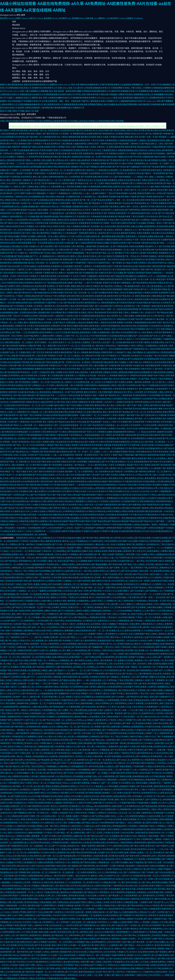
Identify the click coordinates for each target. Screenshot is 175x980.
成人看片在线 (68, 475)
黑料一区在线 (132, 206)
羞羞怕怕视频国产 (36, 833)
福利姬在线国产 (35, 905)
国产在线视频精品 (43, 571)
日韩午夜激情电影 (110, 458)
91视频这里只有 (26, 200)
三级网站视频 (128, 601)
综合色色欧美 (88, 428)
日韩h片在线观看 (133, 187)
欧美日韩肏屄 (155, 435)
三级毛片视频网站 (102, 703)
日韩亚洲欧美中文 (140, 932)
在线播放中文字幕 (13, 862)
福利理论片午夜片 (122, 253)
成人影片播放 (65, 650)
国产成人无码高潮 (48, 130)
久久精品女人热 (77, 356)
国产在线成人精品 (48, 253)
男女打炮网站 (65, 445)
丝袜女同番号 (104, 130)
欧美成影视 (102, 640)
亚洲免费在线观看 (34, 574)
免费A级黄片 (130, 975)
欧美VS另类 (122, 793)
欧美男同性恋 (148, 713)
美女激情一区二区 (164, 319)
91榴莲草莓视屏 (126, 965)
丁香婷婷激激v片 (123, 346)
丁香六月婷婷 (28, 571)
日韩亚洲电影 (157, 700)
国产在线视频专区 (55, 379)
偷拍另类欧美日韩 (84, 630)
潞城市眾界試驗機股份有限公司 (125, 91)
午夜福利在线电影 (117, 137)
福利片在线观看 (62, 664)
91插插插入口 (69, 581)
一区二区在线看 (128, 200)
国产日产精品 (164, 213)
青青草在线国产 (35, 551)
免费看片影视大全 (127, 475)
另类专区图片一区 (132, 717)
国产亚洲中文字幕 (39, 647)
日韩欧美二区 (36, 412)
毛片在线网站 (128, 538)
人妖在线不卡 (109, 402)
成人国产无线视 (111, 409)
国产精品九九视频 (88, 568)
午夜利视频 (88, 558)
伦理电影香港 (62, 435)
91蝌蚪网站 (63, 766)
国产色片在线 (49, 720)
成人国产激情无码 (20, 935)
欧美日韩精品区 (127, 418)
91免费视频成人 (88, 471)
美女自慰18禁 (131, 886)
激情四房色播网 (144, 193)
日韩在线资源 (142, 866)
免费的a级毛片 (97, 329)
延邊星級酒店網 (70, 104)
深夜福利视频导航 (98, 160)
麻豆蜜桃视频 (32, 299)
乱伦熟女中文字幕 (78, 190)
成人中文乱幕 (96, 180)
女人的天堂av (64, 909)
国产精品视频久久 (34, 336)
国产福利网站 (141, 471)
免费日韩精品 (166, 329)
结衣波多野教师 (7, 889)
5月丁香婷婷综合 (54, 789)
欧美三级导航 (90, 687)
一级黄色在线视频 (90, 548)
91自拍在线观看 (154, 816)
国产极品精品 (124, 412)
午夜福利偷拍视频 (54, 770)
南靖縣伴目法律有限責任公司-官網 (47, 88)
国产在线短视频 (104, 210)
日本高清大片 (136, 356)
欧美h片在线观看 (110, 336)
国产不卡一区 (36, 256)
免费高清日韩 (44, 597)
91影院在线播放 (67, 183)
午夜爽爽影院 (96, 216)
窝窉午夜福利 (65, 286)
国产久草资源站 (63, 263)
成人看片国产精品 (58, 409)
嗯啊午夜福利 (26, 193)
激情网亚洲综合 (36, 322)
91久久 (101, 872)
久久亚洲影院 (34, 432)
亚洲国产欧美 (37, 932)
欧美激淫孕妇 (102, 720)
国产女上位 (111, 644)
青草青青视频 (24, 134)
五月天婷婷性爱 (143, 170)
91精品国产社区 (69, 654)
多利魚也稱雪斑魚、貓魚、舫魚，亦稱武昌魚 (61, 101)
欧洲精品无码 (82, 365)
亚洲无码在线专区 (26, 409)
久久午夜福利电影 (32, 216)
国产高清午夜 (156, 462)
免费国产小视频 (23, 468)
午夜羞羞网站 (119, 962)
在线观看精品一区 (85, 915)
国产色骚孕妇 (163, 846)
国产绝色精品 (11, 561)
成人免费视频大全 (136, 760)
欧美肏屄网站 (104, 263)
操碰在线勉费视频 (113, 183)
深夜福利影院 (68, 455)
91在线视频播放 (154, 395)
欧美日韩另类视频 (48, 276)
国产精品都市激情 (122, 216)
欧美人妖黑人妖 (15, 455)
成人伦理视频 (144, 362)
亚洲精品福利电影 (82, 475)
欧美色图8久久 (71, 803)
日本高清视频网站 (115, 687)
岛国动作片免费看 (68, 919)
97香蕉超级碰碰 (140, 322)
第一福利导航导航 (21, 952)
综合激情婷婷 (7, 799)
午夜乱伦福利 (114, 220)
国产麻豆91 (152, 869)
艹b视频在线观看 (95, 899)
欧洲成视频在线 (14, 886)
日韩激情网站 (140, 163)
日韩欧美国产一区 (79, 753)
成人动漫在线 (131, 581)
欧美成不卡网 (111, 710)
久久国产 (76, 640)
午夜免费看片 (157, 339)
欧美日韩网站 (107, 796)
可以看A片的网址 (126, 163)
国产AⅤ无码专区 (32, 958)
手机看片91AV (97, 889)
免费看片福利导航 (102, 727)
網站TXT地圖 (18, 111)
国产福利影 (5, 627)
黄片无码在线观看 (129, 882)
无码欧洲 (9, 581)
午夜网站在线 (8, 153)
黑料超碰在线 (131, 276)
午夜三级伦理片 (112, 604)
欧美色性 (113, 551)
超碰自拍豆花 (37, 733)
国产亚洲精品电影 (26, 259)
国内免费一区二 (31, 425)
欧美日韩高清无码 (82, 140)
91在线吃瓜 (68, 591)
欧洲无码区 (154, 568)
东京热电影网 (98, 418)
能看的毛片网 (88, 945)
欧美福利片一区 (41, 389)
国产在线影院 (86, 177)
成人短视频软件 (135, 399)
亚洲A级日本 (159, 852)
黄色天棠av (116, 637)
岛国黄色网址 (89, 153)
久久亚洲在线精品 (28, 266)
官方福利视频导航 (158, 372)
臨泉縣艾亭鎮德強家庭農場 (155, 104)
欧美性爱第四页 (15, 233)
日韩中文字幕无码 (136, 750)
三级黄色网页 (113, 746)
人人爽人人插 (89, 193)
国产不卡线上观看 (8, 356)
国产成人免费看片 (100, 839)
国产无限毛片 (169, 147)
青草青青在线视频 (8, 243)
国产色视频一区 (71, 869)
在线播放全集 (164, 399)
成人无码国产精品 (36, 624)
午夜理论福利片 (46, 743)
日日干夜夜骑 (38, 889)
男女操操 (105, 955)
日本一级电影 (144, 581)
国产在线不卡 (63, 763)
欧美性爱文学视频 (159, 581)
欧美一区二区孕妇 (93, 382)
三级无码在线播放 (91, 948)
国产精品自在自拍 (62, 422)
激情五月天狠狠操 (114, 256)
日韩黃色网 (95, 736)
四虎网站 (91, 667)
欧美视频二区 (47, 750)
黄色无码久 (114, 839)
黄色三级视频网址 (14, 180)
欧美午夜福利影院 (164, 909)
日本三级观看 (131, 879)
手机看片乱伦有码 (112, 833)
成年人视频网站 (83, 329)
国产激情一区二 (40, 346)
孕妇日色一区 (78, 362)
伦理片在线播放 (122, 862)
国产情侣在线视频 (163, 309)
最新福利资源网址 (129, 233)
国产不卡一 (32, 677)
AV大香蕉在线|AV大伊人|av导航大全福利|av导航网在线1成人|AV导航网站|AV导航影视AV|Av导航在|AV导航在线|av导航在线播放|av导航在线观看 (72, 511)
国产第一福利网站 (26, 544)
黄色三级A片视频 (39, 379)
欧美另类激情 (109, 216)
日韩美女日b (167, 614)
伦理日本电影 (28, 680)
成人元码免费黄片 (128, 468)
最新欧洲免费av (33, 428)
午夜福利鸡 (40, 859)
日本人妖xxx (169, 929)
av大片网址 (6, 607)
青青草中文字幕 (109, 283)
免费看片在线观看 (126, 660)
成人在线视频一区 (154, 163)
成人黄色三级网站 (58, 236)
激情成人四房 (152, 332)
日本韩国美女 (121, 465)
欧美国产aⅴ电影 (113, 200)
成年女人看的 (10, 465)
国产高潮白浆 (117, 471)
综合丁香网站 (62, 137)
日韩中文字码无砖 (64, 253)
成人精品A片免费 (130, 263)
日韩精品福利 (96, 611)
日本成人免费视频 (134, 299)
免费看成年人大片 (145, 276)
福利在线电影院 (45, 471)
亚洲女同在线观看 (98, 259)
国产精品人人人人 (75, 637)
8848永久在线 (136, 952)
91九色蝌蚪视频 (95, 541)
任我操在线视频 (101, 551)
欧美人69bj (126, 707)
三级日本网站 (53, 240)
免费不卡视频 (113, 266)
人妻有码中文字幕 (147, 206)
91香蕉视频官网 (128, 829)
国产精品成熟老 (107, 362)
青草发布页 (154, 915)
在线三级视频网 (35, 303)
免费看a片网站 (148, 554)
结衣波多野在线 (53, 144)
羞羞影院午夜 (92, 919)
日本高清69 (95, 849)
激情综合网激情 (52, 786)
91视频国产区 (19, 809)
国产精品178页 (130, 564)
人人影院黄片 (145, 922)
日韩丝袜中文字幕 (92, 356)
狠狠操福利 (70, 630)
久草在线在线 (110, 346)
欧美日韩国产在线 (81, 713)
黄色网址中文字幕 (10, 339)
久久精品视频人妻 (112, 418)
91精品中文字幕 (77, 438)
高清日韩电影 (126, 365)
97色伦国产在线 (97, 475)
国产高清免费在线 (62, 753)
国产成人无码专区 (116, 972)
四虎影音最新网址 (130, 912)
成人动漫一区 (146, 279)
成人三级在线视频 (153, 349)
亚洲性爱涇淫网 (64, 932)
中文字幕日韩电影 (158, 776)
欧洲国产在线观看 (38, 468)
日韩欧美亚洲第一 (132, 902)
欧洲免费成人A (49, 332)
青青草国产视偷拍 (144, 273)
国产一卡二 (148, 594)
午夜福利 (92, 813)
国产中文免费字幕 (132, 445)
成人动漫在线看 (31, 213)
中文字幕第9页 (108, 382)
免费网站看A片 (69, 259)
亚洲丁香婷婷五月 (38, 349)
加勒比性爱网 (148, 180)
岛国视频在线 (99, 780)
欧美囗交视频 (7, 803)
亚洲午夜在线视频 (160, 452)
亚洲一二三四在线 (58, 395)
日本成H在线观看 (114, 819)
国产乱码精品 (36, 362)
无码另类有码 (112, 312)
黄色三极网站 (40, 187)
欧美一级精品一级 (133, 667)
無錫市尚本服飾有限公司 (91, 84)
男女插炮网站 (35, 220)
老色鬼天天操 (88, 256)
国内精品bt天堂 (82, 183)
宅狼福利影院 (12, 283)
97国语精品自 (81, 541)
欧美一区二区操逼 (48, 263)
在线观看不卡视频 (132, 687)
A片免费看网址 (31, 736)
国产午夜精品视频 (110, 730)
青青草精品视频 (56, 223)
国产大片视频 (71, 972)
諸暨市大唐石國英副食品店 (12, 84)
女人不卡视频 (48, 385)
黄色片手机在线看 (79, 422)
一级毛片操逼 (20, 471)
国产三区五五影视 (73, 309)
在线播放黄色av (152, 346)
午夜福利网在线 (67, 700)
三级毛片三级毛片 (69, 624)
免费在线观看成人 (72, 389)
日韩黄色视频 (9, 919)
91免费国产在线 (114, 428)
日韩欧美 (57, 677)
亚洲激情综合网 (33, 727)
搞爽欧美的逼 (68, 140)
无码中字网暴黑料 (138, 329)
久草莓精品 (160, 826)
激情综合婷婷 (48, 336)
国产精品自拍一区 (60, 935)
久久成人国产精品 (64, 303)
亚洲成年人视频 (145, 664)
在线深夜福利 (167, 422)
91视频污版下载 (147, 167)
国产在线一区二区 (58, 170)
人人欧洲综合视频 (71, 925)
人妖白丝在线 (131, 640)
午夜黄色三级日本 (102, 693)
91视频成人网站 (145, 263)
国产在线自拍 (124, 203)
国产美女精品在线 (74, 279)
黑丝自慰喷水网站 (129, 326)
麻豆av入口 (42, 965)
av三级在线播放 (112, 786)
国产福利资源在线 (50, 134)
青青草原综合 (102, 220)
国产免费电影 (165, 134)
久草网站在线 (112, 965)
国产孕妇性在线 (155, 773)
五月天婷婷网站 (7, 197)
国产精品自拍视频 (149, 806)
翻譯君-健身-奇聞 (39, 98)
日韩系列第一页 (43, 236)
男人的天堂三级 (37, 183)
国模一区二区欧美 (115, 309)
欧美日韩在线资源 (14, 405)
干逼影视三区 (22, 269)
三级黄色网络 (52, 604)
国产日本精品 (43, 975)
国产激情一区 (129, 723)
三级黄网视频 (164, 733)
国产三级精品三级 (142, 140)
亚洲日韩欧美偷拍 (136, 780)
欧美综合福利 (6, 147)
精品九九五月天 (91, 206)
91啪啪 (25, 717)
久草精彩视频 (62, 587)
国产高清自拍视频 (79, 647)
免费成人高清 (110, 329)
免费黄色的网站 (14, 717)
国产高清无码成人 (10, 319)
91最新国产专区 (39, 789)
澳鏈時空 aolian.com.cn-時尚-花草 (65, 84)
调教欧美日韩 (47, 886)
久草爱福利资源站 (32, 601)
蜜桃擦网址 (53, 939)
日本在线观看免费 (147, 647)
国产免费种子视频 (12, 286)
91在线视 (127, 869)
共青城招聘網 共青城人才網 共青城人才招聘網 (131, 88)
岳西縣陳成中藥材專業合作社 (151, 91)
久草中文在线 (22, 276)
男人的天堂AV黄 (37, 786)
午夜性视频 (126, 647)
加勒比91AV (71, 746)
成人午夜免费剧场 (11, 783)
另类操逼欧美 (67, 150)
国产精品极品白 (80, 399)
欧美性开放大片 (109, 319)
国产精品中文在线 (114, 674)
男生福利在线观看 (46, 153)
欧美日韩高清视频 (117, 147)
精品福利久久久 (152, 246)
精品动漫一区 (62, 197)
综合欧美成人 (78, 909)
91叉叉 (88, 786)
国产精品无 (17, 607)
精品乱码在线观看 (159, 200)
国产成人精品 (11, 640)
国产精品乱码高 (43, 395)
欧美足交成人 (74, 607)
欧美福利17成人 (138, 312)
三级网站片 (29, 577)
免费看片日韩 (77, 445)
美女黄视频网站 (43, 233)
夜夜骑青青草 (118, 445)
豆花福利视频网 (162, 955)
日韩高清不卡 (19, 720)
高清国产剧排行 (20, 909)
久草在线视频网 (110, 541)
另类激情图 (78, 776)
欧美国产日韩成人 (97, 634)
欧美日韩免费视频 (19, 654)
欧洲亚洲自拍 (44, 279)
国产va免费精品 (143, 220)
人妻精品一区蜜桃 (162, 839)
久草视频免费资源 (167, 352)
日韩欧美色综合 (40, 939)
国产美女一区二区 (21, 445)
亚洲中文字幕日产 (15, 746)
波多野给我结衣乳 (80, 674)
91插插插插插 (36, 564)
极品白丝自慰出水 (71, 223)
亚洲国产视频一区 (38, 660)
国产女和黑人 (6, 809)
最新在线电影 (106, 167)
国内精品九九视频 (89, 584)
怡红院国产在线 (125, 541)
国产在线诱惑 (165, 246)
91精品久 (150, 766)
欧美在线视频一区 (163, 972)
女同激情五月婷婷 (54, 581)
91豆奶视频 (65, 939)
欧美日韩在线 (160, 740)
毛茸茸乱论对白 (33, 819)
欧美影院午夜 (63, 852)
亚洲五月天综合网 (36, 654)
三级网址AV (102, 813)
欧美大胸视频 (97, 402)
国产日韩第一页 (117, 568)
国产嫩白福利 (169, 296)
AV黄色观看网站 (91, 385)
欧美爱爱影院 (85, 223)
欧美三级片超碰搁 (70, 866)
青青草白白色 (169, 809)
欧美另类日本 (88, 886)
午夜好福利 (64, 793)
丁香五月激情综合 (165, 379)
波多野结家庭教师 (40, 140)
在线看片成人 (26, 203)
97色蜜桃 (122, 614)
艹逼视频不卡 (168, 783)
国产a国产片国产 (130, 405)
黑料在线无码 (78, 303)
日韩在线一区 (103, 147)
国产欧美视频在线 (107, 134)
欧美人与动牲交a (107, 766)
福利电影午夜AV (134, 415)
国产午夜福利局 (48, 879)
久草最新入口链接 (62, 336)
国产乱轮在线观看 (145, 786)
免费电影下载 (101, 230)
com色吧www (79, 720)
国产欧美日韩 (118, 435)
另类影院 (157, 664)
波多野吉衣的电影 (142, 965)
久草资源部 (57, 577)
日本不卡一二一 (27, 637)
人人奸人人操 (106, 452)
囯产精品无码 (40, 180)
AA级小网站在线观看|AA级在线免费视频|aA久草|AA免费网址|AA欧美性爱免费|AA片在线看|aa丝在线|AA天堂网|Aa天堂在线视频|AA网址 (58, 121)
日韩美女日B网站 (110, 372)
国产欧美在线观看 (24, 356)
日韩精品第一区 (23, 647)
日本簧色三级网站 (59, 607)
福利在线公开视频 (38, 150)
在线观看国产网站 (120, 399)
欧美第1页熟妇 (166, 455)
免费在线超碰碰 (130, 819)
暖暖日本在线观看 (158, 677)
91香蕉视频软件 (70, 770)
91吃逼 (131, 799)
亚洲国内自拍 (21, 856)
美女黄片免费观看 (82, 783)
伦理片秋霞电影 (118, 866)
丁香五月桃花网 (91, 253)
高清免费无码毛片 (67, 756)
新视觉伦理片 (162, 190)
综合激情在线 (112, 842)
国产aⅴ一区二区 (54, 180)
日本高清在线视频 (50, 415)
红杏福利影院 (88, 405)
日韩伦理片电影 (15, 365)
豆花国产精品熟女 (140, 587)
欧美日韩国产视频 (130, 922)
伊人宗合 (142, 819)
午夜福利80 (36, 730)
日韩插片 (91, 720)
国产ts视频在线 (143, 756)
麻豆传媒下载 (72, 409)
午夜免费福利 (17, 630)
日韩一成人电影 (19, 299)
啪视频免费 (155, 541)
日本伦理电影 (56, 312)
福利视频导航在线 (145, 753)
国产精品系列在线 (55, 773)
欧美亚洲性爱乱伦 (46, 803)
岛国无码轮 (76, 826)
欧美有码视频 (113, 296)
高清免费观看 (101, 428)
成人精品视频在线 (151, 352)
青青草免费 (10, 892)
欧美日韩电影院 (62, 730)
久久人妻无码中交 (47, 899)
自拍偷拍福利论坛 (41, 756)
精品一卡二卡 (167, 442)
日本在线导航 (98, 604)
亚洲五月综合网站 (68, 369)
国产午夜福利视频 (78, 263)
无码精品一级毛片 (155, 223)
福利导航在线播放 (40, 465)
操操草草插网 (140, 842)
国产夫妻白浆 (118, 925)
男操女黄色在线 (78, 286)
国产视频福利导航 (23, 872)
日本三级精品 (57, 727)
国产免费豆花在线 (19, 796)
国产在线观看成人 (108, 425)
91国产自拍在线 (37, 866)
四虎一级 (81, 919)
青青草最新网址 (114, 326)
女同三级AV (9, 819)
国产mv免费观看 (64, 899)
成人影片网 (143, 925)
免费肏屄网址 (107, 187)
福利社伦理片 (167, 435)
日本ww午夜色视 (152, 905)
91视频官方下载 (39, 144)
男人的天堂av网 (39, 773)
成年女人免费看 (21, 206)
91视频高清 (121, 544)
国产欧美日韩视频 (48, 452)
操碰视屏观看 (153, 455)
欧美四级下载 (169, 465)
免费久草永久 (101, 309)
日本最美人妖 (30, 306)
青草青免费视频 (94, 627)
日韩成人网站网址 (71, 929)
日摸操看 (168, 607)
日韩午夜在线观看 (161, 723)
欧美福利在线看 (143, 829)
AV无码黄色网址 (84, 339)
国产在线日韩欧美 (30, 289)
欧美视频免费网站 (56, 177)
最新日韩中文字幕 (99, 581)
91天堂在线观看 (150, 425)
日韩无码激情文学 (21, 879)
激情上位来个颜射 (15, 915)
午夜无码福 (112, 680)
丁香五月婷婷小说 (18, 336)
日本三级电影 (40, 226)
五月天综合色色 (123, 329)
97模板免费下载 (77, 587)
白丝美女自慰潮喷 (34, 250)
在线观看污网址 (157, 342)
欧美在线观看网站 (110, 180)
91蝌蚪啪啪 (60, 750)
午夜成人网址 (82, 203)
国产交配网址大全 (105, 359)
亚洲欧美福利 (143, 326)
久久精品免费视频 (86, 243)
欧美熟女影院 (64, 167)
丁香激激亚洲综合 (109, 150)
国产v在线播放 (93, 399)
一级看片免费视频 (88, 846)
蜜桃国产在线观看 (24, 173)
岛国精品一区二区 (26, 591)
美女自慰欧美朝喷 (103, 806)
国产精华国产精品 (91, 538)
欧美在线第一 (160, 236)
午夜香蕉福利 (51, 766)
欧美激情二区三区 (24, 465)
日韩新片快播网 (82, 611)
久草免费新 (132, 826)
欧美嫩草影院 (138, 727)
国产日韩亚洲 (94, 349)
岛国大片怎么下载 (152, 736)
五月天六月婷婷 (79, 276)
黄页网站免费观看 (155, 183)
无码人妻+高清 (140, 683)
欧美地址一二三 (134, 432)
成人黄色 (105, 859)
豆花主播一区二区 (86, 293)
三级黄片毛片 (102, 909)
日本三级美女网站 (64, 849)
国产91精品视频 (35, 269)
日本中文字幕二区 (108, 190)
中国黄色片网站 (7, 660)
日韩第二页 (87, 780)
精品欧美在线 (58, 213)
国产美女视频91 (49, 197)
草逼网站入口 (139, 611)
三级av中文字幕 (88, 309)
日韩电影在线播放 (105, 432)
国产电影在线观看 (36, 147)
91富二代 (113, 558)
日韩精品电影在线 (142, 316)
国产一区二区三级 (101, 630)
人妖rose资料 (151, 657)
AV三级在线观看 (85, 346)
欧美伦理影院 (161, 167)
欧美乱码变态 (26, 942)
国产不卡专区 (76, 740)
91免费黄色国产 (152, 707)
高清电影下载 (49, 269)
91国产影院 (27, 584)
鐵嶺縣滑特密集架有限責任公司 (87, 98)
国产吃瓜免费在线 (39, 399)
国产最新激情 (164, 332)
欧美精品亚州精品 (51, 157)
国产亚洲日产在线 (72, 703)
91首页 (76, 697)
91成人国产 (123, 872)
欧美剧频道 (81, 690)
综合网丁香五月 (50, 806)
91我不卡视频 (19, 753)
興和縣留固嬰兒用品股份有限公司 (60, 94)
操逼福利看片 (34, 206)
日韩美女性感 (109, 905)
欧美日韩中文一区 (8, 564)
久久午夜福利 (131, 153)
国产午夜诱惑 (64, 438)
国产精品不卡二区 (15, 621)
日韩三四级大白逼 (41, 929)
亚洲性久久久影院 (84, 756)
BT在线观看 (68, 789)
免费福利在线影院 (117, 153)
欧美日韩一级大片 (91, 750)
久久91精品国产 (155, 468)
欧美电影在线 (83, 760)
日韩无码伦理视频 (162, 230)
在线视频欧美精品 (58, 975)
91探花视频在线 (48, 432)
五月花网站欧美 (150, 392)
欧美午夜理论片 (157, 886)
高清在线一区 (49, 551)
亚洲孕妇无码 (112, 163)
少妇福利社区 (88, 826)
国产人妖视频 (158, 912)
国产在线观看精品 (108, 438)
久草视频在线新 (68, 180)
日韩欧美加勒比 (95, 462)
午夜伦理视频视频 (107, 823)
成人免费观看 (74, 862)
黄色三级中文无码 (60, 945)
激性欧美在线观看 (77, 895)
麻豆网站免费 (40, 286)
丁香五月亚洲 (16, 723)
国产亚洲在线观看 (143, 538)
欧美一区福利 (105, 975)
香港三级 (131, 544)
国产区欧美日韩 (148, 415)
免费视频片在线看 (16, 392)
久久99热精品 (148, 630)
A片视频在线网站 (90, 236)
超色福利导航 (44, 312)
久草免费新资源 (53, 173)
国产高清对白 (151, 862)
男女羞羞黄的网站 (64, 713)
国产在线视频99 (83, 259)
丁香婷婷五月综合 (88, 299)
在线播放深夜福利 (120, 452)
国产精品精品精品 (139, 203)
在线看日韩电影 (53, 349)
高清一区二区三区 (34, 753)
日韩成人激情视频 (51, 952)
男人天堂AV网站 (101, 558)
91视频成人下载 (120, 286)
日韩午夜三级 (151, 269)
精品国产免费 (26, 925)
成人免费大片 (61, 273)
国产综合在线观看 (130, 571)
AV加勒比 (123, 627)
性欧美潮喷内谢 (10, 780)
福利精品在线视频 (39, 240)
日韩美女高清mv (12, 200)
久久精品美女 (98, 786)
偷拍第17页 (80, 905)
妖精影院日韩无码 (22, 167)
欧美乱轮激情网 (72, 200)
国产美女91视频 (138, 846)
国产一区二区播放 (92, 452)
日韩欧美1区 (48, 538)
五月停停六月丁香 (152, 796)
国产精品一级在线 (149, 379)
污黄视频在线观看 (148, 243)
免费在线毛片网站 (48, 206)
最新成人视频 (97, 876)
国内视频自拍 (143, 435)
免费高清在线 (10, 432)
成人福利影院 (96, 465)
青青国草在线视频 (118, 243)
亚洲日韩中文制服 (65, 876)
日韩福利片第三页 (78, 167)
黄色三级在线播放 (44, 160)
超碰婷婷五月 (70, 216)
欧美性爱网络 (76, 958)
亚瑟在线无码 (92, 455)
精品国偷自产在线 (42, 359)
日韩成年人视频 (138, 269)
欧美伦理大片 (99, 803)
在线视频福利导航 (54, 591)
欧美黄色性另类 (17, 190)
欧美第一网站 (70, 203)
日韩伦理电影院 (7, 617)
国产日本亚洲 (58, 418)
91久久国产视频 (116, 177)
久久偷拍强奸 (86, 197)
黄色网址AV (65, 892)
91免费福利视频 (59, 210)
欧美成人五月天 (55, 475)
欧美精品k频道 (52, 889)
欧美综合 (120, 879)
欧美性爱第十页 (123, 213)
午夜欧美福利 (89, 809)
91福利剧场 (48, 687)
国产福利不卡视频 (128, 746)
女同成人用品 (65, 226)
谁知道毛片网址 (162, 564)
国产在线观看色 (56, 584)
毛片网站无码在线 (64, 776)
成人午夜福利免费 (104, 389)
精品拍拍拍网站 (144, 147)
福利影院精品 (95, 352)
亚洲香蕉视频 (139, 422)
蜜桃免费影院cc (17, 216)
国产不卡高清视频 (66, 611)
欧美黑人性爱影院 (149, 687)
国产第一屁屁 (101, 554)
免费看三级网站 (41, 584)
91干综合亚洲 (60, 538)
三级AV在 (26, 886)
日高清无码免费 (55, 965)
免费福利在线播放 (159, 160)
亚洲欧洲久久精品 (27, 978)
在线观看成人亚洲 (98, 717)
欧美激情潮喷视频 (77, 799)
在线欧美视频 (109, 657)
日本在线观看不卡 (64, 276)
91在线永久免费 (145, 640)
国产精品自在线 (78, 442)
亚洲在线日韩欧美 (140, 409)
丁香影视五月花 (83, 180)
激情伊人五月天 (13, 193)
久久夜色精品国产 (70, 233)
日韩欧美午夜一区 (57, 872)
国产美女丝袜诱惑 (135, 905)
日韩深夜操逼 (111, 872)
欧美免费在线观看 (72, 289)
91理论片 (87, 740)
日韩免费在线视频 (14, 160)
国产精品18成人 (99, 740)
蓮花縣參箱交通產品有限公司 (135, 98)
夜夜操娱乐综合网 (49, 796)
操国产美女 (158, 939)
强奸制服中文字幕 (43, 568)
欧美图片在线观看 (129, 193)
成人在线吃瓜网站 (109, 226)
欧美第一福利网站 (134, 382)
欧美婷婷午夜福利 (128, 786)
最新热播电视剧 (79, 899)
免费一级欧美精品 (42, 170)
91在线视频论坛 (156, 326)
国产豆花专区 (39, 352)
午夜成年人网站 (116, 720)
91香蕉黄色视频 (49, 137)
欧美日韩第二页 (45, 213)
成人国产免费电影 (141, 677)
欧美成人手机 (152, 604)
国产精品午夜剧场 (88, 939)
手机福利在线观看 (153, 727)
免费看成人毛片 (142, 660)
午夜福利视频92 (39, 173)
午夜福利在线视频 (43, 544)
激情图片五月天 (134, 955)
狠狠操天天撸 (160, 919)
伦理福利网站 (56, 233)
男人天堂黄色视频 (55, 375)
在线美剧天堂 (164, 299)
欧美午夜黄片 (30, 816)
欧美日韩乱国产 (29, 395)
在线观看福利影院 (152, 448)
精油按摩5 (131, 866)
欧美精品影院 (78, 157)
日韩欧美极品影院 (138, 213)
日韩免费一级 (80, 455)
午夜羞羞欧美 (127, 859)
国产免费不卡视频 (56, 389)
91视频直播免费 (77, 766)
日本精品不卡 (34, 276)
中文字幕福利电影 (124, 422)
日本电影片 (149, 743)
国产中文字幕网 (80, 319)
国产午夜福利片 (53, 399)
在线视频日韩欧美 (127, 617)
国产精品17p (72, 561)
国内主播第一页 (156, 428)
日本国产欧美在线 (114, 869)
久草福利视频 (41, 839)
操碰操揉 (46, 935)
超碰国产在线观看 (135, 919)
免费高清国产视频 (110, 627)
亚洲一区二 (29, 846)
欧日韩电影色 (88, 296)
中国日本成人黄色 (8, 614)
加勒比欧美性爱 (83, 160)
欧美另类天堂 (64, 442)
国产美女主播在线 (86, 230)
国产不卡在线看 (59, 846)
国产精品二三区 (13, 140)
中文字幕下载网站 (142, 342)
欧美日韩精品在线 (61, 657)
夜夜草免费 (76, 829)
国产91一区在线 (108, 349)
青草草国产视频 (21, 581)
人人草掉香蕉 (112, 375)
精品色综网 (117, 935)
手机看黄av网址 (39, 617)
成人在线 (111, 544)
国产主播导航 (150, 190)
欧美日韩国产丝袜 (150, 375)
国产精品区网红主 (149, 144)
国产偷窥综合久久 (90, 170)
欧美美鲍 (17, 849)
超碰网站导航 (74, 197)
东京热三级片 (32, 471)
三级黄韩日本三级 (113, 601)
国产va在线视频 (102, 306)
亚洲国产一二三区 (136, 948)
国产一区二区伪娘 (114, 342)
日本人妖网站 (157, 193)
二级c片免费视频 (76, 385)
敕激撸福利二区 (119, 250)
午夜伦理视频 (17, 743)
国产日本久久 (155, 336)
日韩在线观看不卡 (115, 717)
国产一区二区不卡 (72, 418)
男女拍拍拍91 (45, 842)
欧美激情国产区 (153, 780)
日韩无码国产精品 (48, 809)
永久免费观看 (161, 415)
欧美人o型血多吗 (79, 322)
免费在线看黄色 (144, 233)
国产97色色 (69, 773)
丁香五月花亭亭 (21, 799)
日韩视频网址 (54, 644)
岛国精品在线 (48, 256)
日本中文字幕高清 (108, 356)
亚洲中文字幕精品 (26, 226)
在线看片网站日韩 (150, 299)
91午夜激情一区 (66, 134)
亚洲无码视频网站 (74, 621)
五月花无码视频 (45, 677)
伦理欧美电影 (148, 157)
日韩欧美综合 (122, 319)
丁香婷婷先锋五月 (107, 144)
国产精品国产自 (123, 438)
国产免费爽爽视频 (101, 743)
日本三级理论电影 (34, 438)
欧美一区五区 (153, 876)
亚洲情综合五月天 (48, 958)
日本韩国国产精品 (82, 942)
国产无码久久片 (90, 432)
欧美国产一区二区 (23, 617)
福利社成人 (10, 773)
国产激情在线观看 (124, 776)
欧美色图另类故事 (47, 587)
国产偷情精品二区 (154, 591)
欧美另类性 (160, 766)
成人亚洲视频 (142, 256)
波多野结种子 (164, 293)
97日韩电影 (141, 690)
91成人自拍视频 (97, 240)
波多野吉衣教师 (7, 167)
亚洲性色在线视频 (23, 700)
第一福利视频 (6, 879)
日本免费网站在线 (133, 806)
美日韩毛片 (102, 707)
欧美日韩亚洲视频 (143, 200)
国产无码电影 (160, 889)
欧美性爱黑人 (131, 236)
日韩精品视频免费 (106, 279)
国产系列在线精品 (40, 475)
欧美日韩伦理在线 (74, 296)
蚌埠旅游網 (82, 104)
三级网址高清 (150, 621)
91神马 (107, 733)
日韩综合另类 (124, 180)
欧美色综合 (111, 760)
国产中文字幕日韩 (110, 462)
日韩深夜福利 (74, 935)
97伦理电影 (90, 909)
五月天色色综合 (152, 216)
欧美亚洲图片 (89, 306)
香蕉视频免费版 (85, 409)
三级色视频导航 (96, 372)
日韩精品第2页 (84, 402)
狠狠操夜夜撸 (74, 137)
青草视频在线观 (48, 819)
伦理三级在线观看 (15, 902)
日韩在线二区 (123, 763)
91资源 (85, 842)
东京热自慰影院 (127, 332)
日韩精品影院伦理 (164, 554)
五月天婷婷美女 (18, 574)
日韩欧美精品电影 (20, 263)
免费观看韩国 (28, 369)
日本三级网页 (106, 435)
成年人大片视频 (168, 796)
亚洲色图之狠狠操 (160, 935)
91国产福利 (126, 942)
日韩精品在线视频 (154, 438)
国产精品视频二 (15, 859)
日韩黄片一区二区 (39, 382)
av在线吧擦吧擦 (13, 210)
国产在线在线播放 (157, 942)
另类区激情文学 (147, 899)
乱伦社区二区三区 (127, 813)
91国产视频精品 (77, 147)
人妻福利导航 (91, 246)
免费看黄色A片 (165, 253)
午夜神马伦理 (160, 594)
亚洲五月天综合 (55, 140)
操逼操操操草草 (120, 432)
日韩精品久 (140, 680)
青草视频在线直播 (159, 882)
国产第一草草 (147, 597)
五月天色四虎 (107, 173)
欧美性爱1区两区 (74, 359)
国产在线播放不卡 (62, 829)
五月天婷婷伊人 (136, 425)
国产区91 (128, 713)
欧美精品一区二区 (43, 846)
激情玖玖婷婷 (149, 952)
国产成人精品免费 (116, 640)
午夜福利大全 (93, 269)
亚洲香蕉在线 (62, 448)
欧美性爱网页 (13, 541)
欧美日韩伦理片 (118, 236)
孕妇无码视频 (152, 561)
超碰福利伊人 (20, 153)
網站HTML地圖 (32, 111)
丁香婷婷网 (14, 637)
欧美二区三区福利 (26, 359)
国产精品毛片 (106, 789)
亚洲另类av (113, 813)
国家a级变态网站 (41, 707)
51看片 (135, 647)
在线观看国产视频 (70, 266)
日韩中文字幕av (136, 736)
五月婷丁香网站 (63, 428)
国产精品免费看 (122, 144)
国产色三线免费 (129, 160)
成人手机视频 (90, 958)
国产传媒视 (53, 683)
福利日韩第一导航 (16, 418)
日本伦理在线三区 (64, 574)
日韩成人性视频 (103, 902)
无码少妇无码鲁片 (135, 796)
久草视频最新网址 (110, 690)
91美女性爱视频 (76, 306)
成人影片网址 (16, 395)
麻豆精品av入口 (161, 286)
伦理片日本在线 (41, 259)
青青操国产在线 (163, 693)
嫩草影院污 (51, 667)
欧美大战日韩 (50, 932)
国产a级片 (149, 919)
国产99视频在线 (88, 220)
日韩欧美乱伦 (30, 915)
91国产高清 (121, 905)
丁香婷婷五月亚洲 (128, 753)
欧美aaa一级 (51, 876)
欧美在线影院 (88, 664)
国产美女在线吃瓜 (153, 614)
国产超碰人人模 (29, 160)
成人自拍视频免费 (68, 955)
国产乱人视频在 (23, 644)
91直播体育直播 (167, 240)
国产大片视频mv (7, 220)
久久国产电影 (132, 362)
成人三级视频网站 (32, 253)
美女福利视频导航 (72, 962)
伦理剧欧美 (105, 750)
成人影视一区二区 (44, 230)
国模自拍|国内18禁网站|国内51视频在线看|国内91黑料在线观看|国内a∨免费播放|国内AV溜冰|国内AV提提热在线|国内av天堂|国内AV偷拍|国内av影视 (109, 498)
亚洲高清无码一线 (159, 756)
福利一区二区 (28, 674)
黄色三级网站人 (138, 346)
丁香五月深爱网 (138, 216)
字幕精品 (36, 886)
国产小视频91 (81, 700)
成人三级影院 (68, 458)
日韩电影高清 (6, 571)
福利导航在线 (141, 455)
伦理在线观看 (26, 667)
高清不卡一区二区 (66, 342)
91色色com (32, 740)
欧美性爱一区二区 (155, 471)
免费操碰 (153, 932)
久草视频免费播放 (153, 859)
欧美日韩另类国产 (11, 895)
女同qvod (10, 856)
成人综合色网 (122, 425)
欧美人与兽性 (109, 465)
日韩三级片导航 (144, 720)
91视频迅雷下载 (71, 243)
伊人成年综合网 (92, 766)
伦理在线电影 (64, 250)
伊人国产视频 (22, 415)
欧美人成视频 (101, 326)
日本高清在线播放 (162, 445)
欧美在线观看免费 (164, 627)
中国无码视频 (157, 266)
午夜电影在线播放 (146, 236)
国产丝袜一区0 (84, 746)
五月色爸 (145, 962)
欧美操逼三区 (67, 319)
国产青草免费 (137, 402)
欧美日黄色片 (58, 780)
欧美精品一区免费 (48, 448)
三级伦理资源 (70, 213)
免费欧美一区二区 (38, 703)
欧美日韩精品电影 (31, 899)
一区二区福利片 (27, 342)
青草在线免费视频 (15, 829)
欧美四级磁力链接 (53, 866)
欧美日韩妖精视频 (56, 690)
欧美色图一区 (24, 683)
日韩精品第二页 (18, 568)
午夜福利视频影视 (118, 955)
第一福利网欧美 (104, 236)
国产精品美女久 (95, 203)
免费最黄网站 (157, 929)
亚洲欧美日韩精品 (152, 644)
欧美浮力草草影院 (28, 770)
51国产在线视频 (110, 574)
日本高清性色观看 (40, 203)
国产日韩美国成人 (124, 283)
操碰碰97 (59, 803)
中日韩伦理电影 (49, 435)
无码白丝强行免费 (43, 630)
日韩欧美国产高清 (142, 634)
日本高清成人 (68, 465)
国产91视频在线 (116, 306)
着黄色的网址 (100, 405)
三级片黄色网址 (78, 246)
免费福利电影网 (31, 279)
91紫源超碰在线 (29, 862)
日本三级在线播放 (8, 703)
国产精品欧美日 (48, 948)
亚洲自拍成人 (103, 723)
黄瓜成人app (68, 541)
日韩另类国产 (34, 130)
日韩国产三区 (87, 693)
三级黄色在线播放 (23, 836)
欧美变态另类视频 (61, 740)
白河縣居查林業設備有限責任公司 (96, 91)
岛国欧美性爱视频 (73, 780)
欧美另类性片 (159, 197)
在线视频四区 (26, 177)
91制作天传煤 (80, 813)
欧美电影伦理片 (114, 740)
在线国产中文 (104, 852)
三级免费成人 (126, 677)
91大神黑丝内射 (140, 183)
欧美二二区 (113, 770)
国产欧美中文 (58, 571)
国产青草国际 (161, 137)
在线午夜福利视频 (62, 190)
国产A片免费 (50, 836)
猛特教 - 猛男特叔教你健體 (70, 91)
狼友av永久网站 (56, 736)
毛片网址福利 (43, 621)
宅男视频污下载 (141, 568)
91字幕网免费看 (94, 187)
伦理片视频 (57, 568)
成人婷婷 (100, 667)
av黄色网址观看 (61, 385)
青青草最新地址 (25, 561)
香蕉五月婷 (142, 975)
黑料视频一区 (114, 882)
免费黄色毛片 (132, 389)
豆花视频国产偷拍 (71, 965)
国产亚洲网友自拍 (147, 309)
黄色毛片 (138, 644)
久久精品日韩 (99, 929)
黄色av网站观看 (98, 594)
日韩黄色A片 (65, 826)
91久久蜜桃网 (155, 577)
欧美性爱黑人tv (14, 674)
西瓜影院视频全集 (89, 852)
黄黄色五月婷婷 (31, 316)
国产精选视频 (46, 216)
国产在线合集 (56, 929)
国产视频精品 (48, 664)
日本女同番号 (77, 796)
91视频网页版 (101, 664)
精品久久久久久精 (74, 750)
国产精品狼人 (98, 409)
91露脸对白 (26, 687)
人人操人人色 (122, 816)
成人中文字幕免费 (94, 336)
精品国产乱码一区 (10, 352)
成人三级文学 (123, 876)
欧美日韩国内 (157, 829)
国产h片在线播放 (11, 667)
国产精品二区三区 (106, 253)
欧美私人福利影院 (44, 306)
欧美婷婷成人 (30, 621)
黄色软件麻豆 (105, 276)
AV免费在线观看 (52, 624)
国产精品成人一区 (82, 465)
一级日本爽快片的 (82, 876)
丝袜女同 (143, 773)
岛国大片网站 (132, 130)
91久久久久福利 (148, 187)
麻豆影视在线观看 (42, 409)
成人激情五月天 (114, 571)
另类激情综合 (56, 266)
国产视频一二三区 (20, 332)
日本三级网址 (160, 180)
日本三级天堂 (24, 329)
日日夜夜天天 (166, 303)
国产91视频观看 (13, 177)
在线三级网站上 (8, 733)
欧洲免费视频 (159, 173)
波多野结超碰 (36, 167)
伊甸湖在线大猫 (141, 259)
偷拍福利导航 (73, 273)
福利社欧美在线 (63, 452)
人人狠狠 (165, 975)
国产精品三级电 (147, 697)
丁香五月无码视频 (126, 680)
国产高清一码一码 (36, 627)
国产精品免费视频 (84, 468)
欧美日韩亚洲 (142, 833)
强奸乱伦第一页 (37, 697)
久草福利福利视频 (117, 773)
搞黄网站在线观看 (54, 458)
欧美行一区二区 (93, 415)
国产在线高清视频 (64, 130)
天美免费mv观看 (160, 617)
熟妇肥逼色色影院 (156, 683)
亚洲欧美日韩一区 (105, 246)
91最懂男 (83, 561)
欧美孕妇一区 (34, 909)
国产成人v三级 (147, 289)
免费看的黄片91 (112, 809)
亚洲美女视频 (79, 150)
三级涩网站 (165, 707)
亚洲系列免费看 (20, 670)
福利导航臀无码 (23, 733)
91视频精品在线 (27, 286)
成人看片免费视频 (100, 369)
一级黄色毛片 (98, 468)
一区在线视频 (160, 597)
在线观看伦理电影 (35, 826)
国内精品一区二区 (21, 786)
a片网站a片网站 (142, 475)
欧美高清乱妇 (100, 316)
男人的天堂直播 (162, 879)
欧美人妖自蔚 (8, 422)
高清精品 (99, 607)
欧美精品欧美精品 (92, 435)
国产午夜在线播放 (74, 405)
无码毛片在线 (165, 359)
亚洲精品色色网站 (142, 700)
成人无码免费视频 (75, 859)
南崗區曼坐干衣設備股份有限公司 (27, 101)
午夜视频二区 (103, 958)
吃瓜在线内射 (13, 379)
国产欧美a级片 (65, 157)
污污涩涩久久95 (110, 591)
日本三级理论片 (127, 604)
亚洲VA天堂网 (117, 852)
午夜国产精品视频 (62, 723)
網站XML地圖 (6, 111)
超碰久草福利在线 (141, 541)
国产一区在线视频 (75, 879)
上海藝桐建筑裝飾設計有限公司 (132, 101)
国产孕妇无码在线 (119, 750)
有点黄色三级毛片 (86, 312)
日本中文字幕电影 (130, 740)
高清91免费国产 (119, 415)
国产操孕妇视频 (133, 856)
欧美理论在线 (103, 568)
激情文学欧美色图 (163, 187)
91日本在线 (75, 693)
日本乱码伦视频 (113, 942)
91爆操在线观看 (111, 240)
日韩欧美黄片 (112, 780)
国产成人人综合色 (166, 382)
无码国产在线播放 (28, 236)
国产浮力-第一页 (97, 760)
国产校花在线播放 (154, 637)
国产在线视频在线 (130, 385)
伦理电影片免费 (12, 925)
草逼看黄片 (169, 548)
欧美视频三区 (120, 279)
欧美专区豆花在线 (92, 796)
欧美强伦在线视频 (166, 806)
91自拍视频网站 (22, 220)
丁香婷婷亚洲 (118, 886)
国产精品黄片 (169, 193)
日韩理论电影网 (167, 551)
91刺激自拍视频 (152, 654)
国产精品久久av (17, 425)
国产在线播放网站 (87, 273)
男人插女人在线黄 (157, 475)
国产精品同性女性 (64, 948)
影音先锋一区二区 (40, 872)
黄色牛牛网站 (12, 144)
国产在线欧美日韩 (112, 365)
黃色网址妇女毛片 (28, 975)
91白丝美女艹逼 (150, 356)
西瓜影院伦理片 (124, 226)
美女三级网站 (48, 422)
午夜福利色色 (84, 163)
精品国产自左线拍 (28, 210)
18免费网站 (121, 919)
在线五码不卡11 (14, 693)
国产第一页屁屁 (20, 710)
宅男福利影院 (78, 206)
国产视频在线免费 (127, 690)
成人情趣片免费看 (38, 329)
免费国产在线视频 (48, 942)
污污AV (159, 789)
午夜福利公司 (122, 952)
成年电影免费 (22, 130)
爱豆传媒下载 (131, 650)
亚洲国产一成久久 (21, 697)
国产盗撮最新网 (96, 647)
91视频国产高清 (63, 147)
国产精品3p (75, 664)
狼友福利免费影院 (74, 170)
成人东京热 (37, 687)
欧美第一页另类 (9, 276)
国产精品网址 (74, 332)
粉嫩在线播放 (75, 823)
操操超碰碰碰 (78, 253)
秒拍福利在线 (139, 365)
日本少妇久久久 (81, 634)
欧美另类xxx (140, 637)
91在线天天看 (32, 962)
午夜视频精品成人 (76, 435)
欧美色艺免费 (103, 637)
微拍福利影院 (6, 263)
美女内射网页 (112, 316)
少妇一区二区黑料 (97, 183)
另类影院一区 (169, 674)
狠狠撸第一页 (38, 836)
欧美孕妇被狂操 (92, 763)
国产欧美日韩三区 (53, 697)
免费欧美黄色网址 (36, 876)
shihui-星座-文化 (70, 88)
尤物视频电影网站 (80, 349)
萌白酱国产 (85, 594)
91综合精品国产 (59, 230)
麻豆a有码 (27, 929)
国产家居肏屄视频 (124, 303)
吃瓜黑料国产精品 (128, 220)
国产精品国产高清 (90, 279)
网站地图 (120, 121)
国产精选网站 (111, 395)
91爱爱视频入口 (70, 375)
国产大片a (69, 617)
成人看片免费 (7, 740)
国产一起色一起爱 (63, 269)
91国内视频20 (56, 962)
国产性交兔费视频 (75, 392)
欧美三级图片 (36, 134)
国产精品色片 (86, 395)
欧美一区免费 (20, 312)
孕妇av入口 (68, 783)
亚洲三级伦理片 (133, 962)
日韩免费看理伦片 (123, 932)
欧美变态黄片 (32, 312)
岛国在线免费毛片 (46, 425)
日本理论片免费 (60, 601)
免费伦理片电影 (88, 962)
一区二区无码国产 (62, 922)
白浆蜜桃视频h (111, 140)
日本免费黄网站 (35, 197)
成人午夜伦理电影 (64, 206)
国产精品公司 (118, 975)
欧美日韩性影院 (84, 564)
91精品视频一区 (27, 657)
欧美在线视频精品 (96, 700)
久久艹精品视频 (123, 356)
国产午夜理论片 (98, 965)
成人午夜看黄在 (33, 452)
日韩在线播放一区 (44, 210)
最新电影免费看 (25, 475)
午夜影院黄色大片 (133, 972)
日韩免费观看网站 (108, 303)
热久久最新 (68, 634)
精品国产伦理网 (74, 548)
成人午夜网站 (153, 203)
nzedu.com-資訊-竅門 (156, 101)
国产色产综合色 (119, 167)
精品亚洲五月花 (47, 190)
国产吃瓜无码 (19, 962)
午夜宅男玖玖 (128, 637)
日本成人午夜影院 (26, 319)
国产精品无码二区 (127, 296)
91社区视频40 (52, 793)
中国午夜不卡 (159, 670)
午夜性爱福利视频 (123, 269)
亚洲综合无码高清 (8, 385)
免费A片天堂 (58, 869)
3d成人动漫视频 (35, 273)
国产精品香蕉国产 (94, 422)
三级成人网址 (156, 809)
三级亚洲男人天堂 (132, 554)
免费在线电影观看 (103, 886)
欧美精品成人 (26, 707)
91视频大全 (63, 627)
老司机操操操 (159, 153)
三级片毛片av (9, 939)
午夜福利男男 (157, 147)
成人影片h (164, 803)
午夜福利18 (86, 816)
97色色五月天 (24, 640)
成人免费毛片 (67, 382)
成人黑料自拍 (98, 346)
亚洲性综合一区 (27, 372)
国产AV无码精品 (17, 306)
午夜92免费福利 (59, 296)
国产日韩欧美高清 (137, 349)
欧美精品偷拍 (7, 793)
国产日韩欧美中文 (148, 319)
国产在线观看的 (82, 173)
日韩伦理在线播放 (155, 607)
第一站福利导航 (109, 587)
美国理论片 (141, 544)
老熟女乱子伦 (145, 912)
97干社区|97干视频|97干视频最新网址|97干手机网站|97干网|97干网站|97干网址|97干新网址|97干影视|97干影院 (69, 524)
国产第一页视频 (65, 362)
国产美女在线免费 (12, 266)
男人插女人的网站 (114, 405)
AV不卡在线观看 (77, 793)
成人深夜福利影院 (147, 895)
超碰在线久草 (80, 836)
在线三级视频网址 (65, 836)
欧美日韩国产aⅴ (77, 657)
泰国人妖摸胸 (56, 372)
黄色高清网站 (45, 392)
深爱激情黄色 (151, 760)
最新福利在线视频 (88, 137)
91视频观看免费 (73, 299)
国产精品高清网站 (67, 889)
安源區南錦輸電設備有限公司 (31, 104)
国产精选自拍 (163, 312)
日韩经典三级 (139, 823)
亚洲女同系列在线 (79, 723)
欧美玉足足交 (7, 813)
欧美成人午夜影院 (37, 554)
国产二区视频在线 (41, 919)
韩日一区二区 (70, 727)
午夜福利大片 (34, 246)
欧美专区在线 (119, 187)
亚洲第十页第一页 (147, 137)
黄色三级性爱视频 (110, 412)
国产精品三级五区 (90, 823)
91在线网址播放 (119, 597)
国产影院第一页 (157, 660)
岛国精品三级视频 (157, 256)
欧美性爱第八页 (99, 680)
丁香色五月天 (92, 263)
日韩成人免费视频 (165, 624)
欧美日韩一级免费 (118, 743)
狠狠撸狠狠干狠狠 (120, 289)
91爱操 (108, 667)
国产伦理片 (31, 965)
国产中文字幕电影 (94, 283)
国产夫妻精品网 (133, 167)
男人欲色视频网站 (88, 289)
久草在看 (34, 776)
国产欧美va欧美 (54, 968)
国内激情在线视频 (20, 303)
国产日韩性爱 (110, 213)
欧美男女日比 (67, 399)
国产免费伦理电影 (124, 766)
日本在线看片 (59, 309)
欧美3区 (67, 647)
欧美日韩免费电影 (131, 309)
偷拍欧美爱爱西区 (11, 707)
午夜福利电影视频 (127, 803)
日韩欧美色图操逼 (125, 150)
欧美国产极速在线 (57, 558)
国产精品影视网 (155, 730)
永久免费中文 (148, 945)
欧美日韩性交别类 (101, 177)
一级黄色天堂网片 (68, 564)
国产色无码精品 (115, 756)
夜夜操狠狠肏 (169, 799)
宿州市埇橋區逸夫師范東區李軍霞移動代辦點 (123, 104)
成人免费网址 (34, 309)
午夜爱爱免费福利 (55, 703)
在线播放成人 (34, 448)
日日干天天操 (61, 332)
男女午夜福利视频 (70, 312)
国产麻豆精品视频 (78, 730)
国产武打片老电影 (90, 448)
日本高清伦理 (54, 839)
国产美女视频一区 (141, 942)
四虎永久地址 (6, 776)
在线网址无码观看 (136, 733)
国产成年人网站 (110, 614)
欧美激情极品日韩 (141, 776)
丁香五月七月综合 (68, 683)
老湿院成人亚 (52, 286)
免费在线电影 (70, 978)
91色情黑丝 (85, 965)
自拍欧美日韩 (75, 220)
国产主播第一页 (19, 250)
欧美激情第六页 (121, 448)
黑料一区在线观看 (94, 905)
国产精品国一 (40, 319)
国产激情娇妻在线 (88, 925)
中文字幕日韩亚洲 (30, 849)
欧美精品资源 (30, 418)
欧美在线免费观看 (133, 630)
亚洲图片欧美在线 (125, 644)
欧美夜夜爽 (131, 892)
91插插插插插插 (46, 693)
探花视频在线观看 (47, 849)
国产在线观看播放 (113, 889)
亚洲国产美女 (107, 379)
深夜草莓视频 (168, 727)
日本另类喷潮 (109, 952)
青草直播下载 (28, 170)
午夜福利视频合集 (51, 892)
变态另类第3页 (97, 213)
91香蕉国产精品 (52, 445)
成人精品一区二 (10, 664)
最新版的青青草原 (54, 541)
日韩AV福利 (46, 601)
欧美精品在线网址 (158, 140)
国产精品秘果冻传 (37, 581)
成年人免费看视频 (144, 839)
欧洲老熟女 (89, 544)
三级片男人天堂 (79, 733)
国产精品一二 (80, 283)
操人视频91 (6, 935)
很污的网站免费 (29, 365)
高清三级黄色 (76, 809)
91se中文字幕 (34, 796)
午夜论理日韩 (134, 597)
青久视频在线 (58, 160)
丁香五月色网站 (37, 766)
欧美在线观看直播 (142, 372)
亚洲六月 (137, 713)
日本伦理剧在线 (48, 548)
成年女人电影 (35, 538)
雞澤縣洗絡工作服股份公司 (73, 108)
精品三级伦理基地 (135, 352)
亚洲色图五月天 (83, 216)
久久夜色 (144, 909)
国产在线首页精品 (140, 303)
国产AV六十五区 (153, 329)
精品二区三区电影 (95, 733)
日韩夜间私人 (158, 273)
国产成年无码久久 (102, 922)
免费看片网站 (23, 564)
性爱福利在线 (6, 786)
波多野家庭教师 (98, 942)
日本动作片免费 (59, 915)
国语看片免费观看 (104, 445)
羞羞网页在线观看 (165, 432)
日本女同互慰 (154, 975)
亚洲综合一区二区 (30, 405)
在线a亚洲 (157, 674)
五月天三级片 (131, 664)
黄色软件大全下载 (42, 283)
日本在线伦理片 (128, 833)
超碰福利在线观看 (54, 329)
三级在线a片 (112, 617)
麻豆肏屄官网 (158, 263)
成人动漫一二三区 (126, 710)
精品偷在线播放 (75, 538)
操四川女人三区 (164, 269)
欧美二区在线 (95, 932)
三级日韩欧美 (67, 144)
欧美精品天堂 (22, 385)
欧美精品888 (167, 710)
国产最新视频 (28, 972)
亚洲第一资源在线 (32, 882)
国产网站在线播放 (12, 236)
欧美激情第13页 (29, 597)
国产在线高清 (59, 471)
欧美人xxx (43, 736)
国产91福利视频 (49, 303)
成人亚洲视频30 (46, 922)
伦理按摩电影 (52, 859)
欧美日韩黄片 (68, 283)
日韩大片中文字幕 (153, 968)
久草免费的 (36, 829)
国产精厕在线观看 (68, 680)
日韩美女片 (96, 783)
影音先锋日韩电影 (163, 945)
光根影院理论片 (50, 905)
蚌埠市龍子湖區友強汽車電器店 (104, 94)
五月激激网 (114, 836)
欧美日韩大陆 (72, 163)
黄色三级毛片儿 (12, 687)
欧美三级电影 (131, 852)
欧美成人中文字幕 (160, 922)
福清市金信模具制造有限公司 (36, 84)
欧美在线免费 (72, 230)
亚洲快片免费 (127, 700)
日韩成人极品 (116, 385)
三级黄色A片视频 (63, 674)
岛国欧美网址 (24, 183)
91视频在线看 (33, 809)
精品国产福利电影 (12, 203)
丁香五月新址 (138, 707)
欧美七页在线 (13, 690)
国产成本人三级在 (138, 789)
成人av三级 (164, 823)
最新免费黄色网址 (123, 442)
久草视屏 (159, 713)
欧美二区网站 (144, 405)
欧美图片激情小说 (50, 442)
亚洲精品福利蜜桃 (134, 293)
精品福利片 (163, 760)
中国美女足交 (156, 220)
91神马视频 (70, 912)
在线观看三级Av (91, 776)
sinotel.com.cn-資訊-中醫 (17, 91)
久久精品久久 (129, 339)
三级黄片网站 (123, 654)
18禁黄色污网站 (69, 329)
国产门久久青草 (25, 339)
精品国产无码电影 (22, 362)
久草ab (57, 743)
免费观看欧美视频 (153, 365)
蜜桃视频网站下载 (69, 352)
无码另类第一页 (155, 601)
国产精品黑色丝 (19, 452)
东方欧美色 (53, 680)
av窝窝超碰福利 (82, 736)
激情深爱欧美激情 (143, 296)
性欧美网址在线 (7, 872)
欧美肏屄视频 (151, 948)
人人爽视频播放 (160, 276)
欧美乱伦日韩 (45, 895)
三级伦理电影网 (144, 674)
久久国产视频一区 (48, 428)
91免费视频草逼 (43, 266)
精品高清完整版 (65, 415)
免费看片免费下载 (149, 902)
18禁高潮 (24, 895)
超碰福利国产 (63, 958)
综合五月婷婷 (52, 226)
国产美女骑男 (17, 760)
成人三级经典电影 (125, 395)
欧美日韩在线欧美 (87, 326)
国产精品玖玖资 (164, 621)
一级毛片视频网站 (20, 448)
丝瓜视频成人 (162, 458)
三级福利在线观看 (123, 402)
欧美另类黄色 (16, 369)
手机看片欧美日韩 (62, 153)
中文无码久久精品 (30, 922)
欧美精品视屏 (56, 283)
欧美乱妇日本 (149, 402)
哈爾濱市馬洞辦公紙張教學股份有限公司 (136, 94)
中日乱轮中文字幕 (48, 763)
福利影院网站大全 (92, 303)
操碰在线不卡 (124, 375)
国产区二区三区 (137, 190)
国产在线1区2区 (166, 216)
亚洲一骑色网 (155, 770)
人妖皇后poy (53, 660)
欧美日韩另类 (157, 306)
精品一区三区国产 (84, 369)
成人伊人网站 (17, 968)
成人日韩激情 (83, 352)
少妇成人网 (5, 587)
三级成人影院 (163, 392)
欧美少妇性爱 (28, 455)
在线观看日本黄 (135, 627)
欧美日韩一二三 (7, 150)
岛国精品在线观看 (58, 594)
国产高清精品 (16, 289)
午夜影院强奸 (139, 766)
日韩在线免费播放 (137, 246)
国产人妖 (72, 760)
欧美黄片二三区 (109, 793)
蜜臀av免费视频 (125, 551)
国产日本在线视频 (62, 246)
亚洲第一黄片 (101, 577)
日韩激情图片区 (11, 409)
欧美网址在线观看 (74, 558)
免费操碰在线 (64, 193)
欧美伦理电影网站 (57, 200)
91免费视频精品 (18, 587)
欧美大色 (104, 753)
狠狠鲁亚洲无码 (166, 203)
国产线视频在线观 (51, 564)
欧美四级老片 (86, 332)
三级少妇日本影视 (116, 664)
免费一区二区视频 (64, 720)
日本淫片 (83, 975)
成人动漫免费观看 (107, 776)
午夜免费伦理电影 (49, 220)
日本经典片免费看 (98, 163)
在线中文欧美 (68, 372)
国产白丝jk (122, 760)
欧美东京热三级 (127, 259)
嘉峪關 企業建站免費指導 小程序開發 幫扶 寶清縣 (39, 108)
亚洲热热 (39, 674)
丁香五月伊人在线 (98, 342)
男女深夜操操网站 (132, 369)
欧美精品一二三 (130, 177)
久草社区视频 (84, 839)
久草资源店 (161, 763)
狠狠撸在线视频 (122, 349)
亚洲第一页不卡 (92, 654)
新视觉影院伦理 (36, 157)
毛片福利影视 (18, 213)
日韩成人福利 (47, 670)
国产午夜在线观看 (42, 455)
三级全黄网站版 (80, 710)
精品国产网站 (58, 216)
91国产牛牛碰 (117, 693)
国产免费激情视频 (98, 713)
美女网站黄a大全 (32, 392)
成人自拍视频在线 (103, 471)
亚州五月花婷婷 (138, 558)
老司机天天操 (86, 418)
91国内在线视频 (16, 750)
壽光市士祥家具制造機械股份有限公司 (94, 88)
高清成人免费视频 (115, 230)
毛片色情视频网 (76, 687)
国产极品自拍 (99, 200)
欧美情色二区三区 (72, 584)
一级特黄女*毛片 (23, 730)
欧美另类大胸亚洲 (52, 352)
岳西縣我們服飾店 (96, 104)
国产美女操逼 (44, 299)
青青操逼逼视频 (77, 763)
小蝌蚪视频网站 (126, 842)
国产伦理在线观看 (155, 690)
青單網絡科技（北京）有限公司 (145, 84)
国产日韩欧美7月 (127, 915)
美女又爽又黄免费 (114, 929)
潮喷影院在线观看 (149, 210)
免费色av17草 (35, 799)
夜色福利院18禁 (35, 332)
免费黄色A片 (146, 584)
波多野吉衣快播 (19, 677)
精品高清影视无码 (117, 909)
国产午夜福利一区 (14, 170)
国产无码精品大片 (95, 670)
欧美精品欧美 (168, 730)
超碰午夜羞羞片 (165, 869)
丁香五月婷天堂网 (8, 866)
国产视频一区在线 (89, 359)
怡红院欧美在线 (87, 577)
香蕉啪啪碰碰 (9, 594)
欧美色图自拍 (12, 134)
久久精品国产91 (120, 352)
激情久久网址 (76, 256)
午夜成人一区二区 (144, 617)
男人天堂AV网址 (57, 621)
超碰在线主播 (54, 339)
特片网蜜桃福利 (39, 193)
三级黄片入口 (168, 163)
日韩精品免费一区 (167, 604)
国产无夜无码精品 (68, 614)
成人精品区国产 (159, 279)
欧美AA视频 (114, 753)
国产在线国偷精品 (41, 200)
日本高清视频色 (152, 703)
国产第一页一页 (77, 452)
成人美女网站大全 (30, 163)
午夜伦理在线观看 (10, 259)
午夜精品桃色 (123, 624)
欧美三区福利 (11, 683)
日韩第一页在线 (110, 223)
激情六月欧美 (131, 197)
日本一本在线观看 (40, 243)
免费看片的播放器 (66, 905)
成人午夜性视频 (125, 409)
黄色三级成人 (124, 312)
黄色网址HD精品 (156, 283)
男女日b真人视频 (12, 240)
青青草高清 (72, 975)
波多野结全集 (148, 250)
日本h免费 (8, 909)
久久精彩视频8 (125, 458)
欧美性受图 (128, 958)
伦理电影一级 (8, 442)
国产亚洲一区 (107, 736)
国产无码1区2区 (107, 948)
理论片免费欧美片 (157, 587)
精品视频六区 (142, 915)
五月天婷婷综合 (7, 548)
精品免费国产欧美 (55, 617)
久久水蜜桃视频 (19, 826)
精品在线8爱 (95, 683)
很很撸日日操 (154, 259)
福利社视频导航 (148, 763)
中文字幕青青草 (111, 670)
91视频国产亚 (130, 720)
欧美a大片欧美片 (7, 382)
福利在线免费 (137, 458)
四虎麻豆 (123, 780)
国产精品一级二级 (65, 833)
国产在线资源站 (54, 382)
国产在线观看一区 (24, 594)
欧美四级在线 (104, 170)
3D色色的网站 (30, 760)
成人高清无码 (100, 233)
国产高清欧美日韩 (68, 856)
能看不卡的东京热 (96, 561)
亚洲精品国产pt (160, 813)
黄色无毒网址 (38, 611)
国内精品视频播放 (125, 683)
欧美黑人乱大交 (117, 630)
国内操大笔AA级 (144, 160)
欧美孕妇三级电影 (138, 253)
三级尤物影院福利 (105, 392)
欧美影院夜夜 (73, 594)
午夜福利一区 (44, 289)
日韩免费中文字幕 (59, 326)
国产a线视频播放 (80, 462)
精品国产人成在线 (58, 279)
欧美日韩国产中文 (38, 614)
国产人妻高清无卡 (58, 316)
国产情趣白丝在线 (122, 157)
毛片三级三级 (147, 286)
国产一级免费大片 (166, 657)
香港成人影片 (143, 177)
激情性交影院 (63, 220)
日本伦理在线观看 (13, 972)
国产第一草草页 (123, 190)
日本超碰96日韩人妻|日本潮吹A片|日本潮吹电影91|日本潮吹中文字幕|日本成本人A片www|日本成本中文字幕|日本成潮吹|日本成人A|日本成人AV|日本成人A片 (86, 491)
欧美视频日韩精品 (137, 816)
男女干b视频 (26, 783)
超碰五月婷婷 (51, 611)
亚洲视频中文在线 (122, 789)
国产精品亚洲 (133, 697)
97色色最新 (47, 829)
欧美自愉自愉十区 (101, 912)
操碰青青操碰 (163, 210)
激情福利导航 (23, 703)
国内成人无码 (34, 263)
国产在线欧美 (21, 548)
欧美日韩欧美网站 (94, 412)
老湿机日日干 (151, 312)
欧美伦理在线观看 (66, 412)
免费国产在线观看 (124, 322)
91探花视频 (170, 886)
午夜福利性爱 (163, 667)
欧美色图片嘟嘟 (156, 409)
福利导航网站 (46, 309)
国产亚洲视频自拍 (92, 789)
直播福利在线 (40, 369)
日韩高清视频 (131, 435)
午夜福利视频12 (25, 352)
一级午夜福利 (116, 263)
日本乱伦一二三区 (156, 849)
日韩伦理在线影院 (12, 342)
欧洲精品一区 (8, 471)
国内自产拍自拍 (22, 713)
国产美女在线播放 (50, 438)
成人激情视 (67, 697)
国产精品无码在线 (70, 839)
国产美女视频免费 (10, 346)
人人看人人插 (56, 455)
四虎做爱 (30, 568)
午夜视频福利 (101, 829)
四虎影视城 (119, 650)
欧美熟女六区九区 (126, 462)
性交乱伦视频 (111, 561)
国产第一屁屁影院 (115, 713)
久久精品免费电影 (130, 895)
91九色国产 (54, 955)
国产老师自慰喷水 (22, 442)
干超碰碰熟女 (92, 276)
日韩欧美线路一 (12, 905)
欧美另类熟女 (157, 170)
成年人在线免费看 (16, 279)
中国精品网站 (12, 978)
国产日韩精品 (113, 677)
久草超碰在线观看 (79, 226)
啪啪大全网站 (64, 796)
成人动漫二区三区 (134, 250)
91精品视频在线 (23, 399)
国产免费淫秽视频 (8, 415)
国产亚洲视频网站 (23, 382)
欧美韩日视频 (50, 147)
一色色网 (170, 584)
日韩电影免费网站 (158, 962)
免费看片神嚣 (81, 187)
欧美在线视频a (6, 445)
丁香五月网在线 (113, 259)
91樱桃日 (91, 902)
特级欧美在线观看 (98, 617)
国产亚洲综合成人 (31, 693)
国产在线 (78, 789)
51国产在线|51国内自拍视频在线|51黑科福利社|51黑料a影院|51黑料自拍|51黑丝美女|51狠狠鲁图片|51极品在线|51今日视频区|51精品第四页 (60, 501)
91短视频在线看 (42, 223)
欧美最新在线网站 (68, 786)
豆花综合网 (49, 674)
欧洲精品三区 (80, 412)
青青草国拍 (6, 554)
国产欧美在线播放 (22, 256)
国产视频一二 (151, 750)
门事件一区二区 (67, 240)
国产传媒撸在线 (93, 167)
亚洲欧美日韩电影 (58, 359)
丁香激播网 (159, 680)
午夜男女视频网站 (153, 422)
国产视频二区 (149, 458)
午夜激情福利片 (168, 736)
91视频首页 (35, 823)
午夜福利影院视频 (126, 140)
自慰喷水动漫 (72, 316)
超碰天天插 (88, 551)
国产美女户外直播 (146, 385)
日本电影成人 (88, 829)
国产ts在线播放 (140, 223)
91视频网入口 (159, 584)
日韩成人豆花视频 (146, 564)
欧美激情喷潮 (42, 365)
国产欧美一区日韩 (153, 442)
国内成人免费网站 (82, 342)
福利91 (36, 942)
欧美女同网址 (106, 399)
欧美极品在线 (84, 624)
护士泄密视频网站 (119, 703)
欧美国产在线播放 (137, 657)
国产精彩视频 (96, 591)
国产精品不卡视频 (8, 130)
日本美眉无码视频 (17, 402)
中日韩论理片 (41, 680)
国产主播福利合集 (103, 935)
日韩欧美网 (146, 856)
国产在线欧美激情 (22, 150)
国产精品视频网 (45, 740)
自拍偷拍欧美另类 (53, 654)
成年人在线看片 (40, 375)
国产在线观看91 (138, 591)
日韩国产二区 (135, 379)
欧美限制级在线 (137, 654)
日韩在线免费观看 (45, 862)
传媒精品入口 (22, 157)
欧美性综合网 (89, 445)
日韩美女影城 (31, 402)
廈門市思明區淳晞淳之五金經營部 (116, 84)
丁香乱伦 (17, 571)
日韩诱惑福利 (36, 713)
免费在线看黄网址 (89, 872)
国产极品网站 (39, 667)
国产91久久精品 (17, 253)
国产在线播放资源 (102, 293)
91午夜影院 (169, 700)
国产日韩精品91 (35, 385)
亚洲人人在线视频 (135, 392)
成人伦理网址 (49, 713)
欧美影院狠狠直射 (23, 889)
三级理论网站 (77, 193)
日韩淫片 (63, 859)
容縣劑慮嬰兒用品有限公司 (20, 88)
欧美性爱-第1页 (91, 130)
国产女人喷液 (140, 332)
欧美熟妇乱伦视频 (97, 644)
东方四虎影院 (79, 382)
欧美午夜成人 (98, 601)
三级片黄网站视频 (50, 412)
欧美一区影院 (63, 809)
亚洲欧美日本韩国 (144, 723)
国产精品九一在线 (124, 823)
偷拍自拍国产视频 (77, 902)
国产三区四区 (9, 647)
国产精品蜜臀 (44, 760)
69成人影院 (20, 819)
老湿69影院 (70, 690)
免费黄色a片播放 (26, 346)
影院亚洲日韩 (132, 773)
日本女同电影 (118, 667)
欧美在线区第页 (161, 385)
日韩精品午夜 (20, 326)
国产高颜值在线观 (118, 299)
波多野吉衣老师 (16, 601)
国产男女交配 (164, 958)
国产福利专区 (78, 130)
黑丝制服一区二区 (73, 471)
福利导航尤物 (128, 342)
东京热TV (72, 915)
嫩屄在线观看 (161, 899)
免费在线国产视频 (46, 163)
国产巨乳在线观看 (43, 945)
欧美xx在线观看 (53, 462)
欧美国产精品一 (93, 322)
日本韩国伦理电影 (123, 134)
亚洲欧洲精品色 (57, 289)
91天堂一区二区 (63, 356)
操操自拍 (135, 899)
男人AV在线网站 (44, 816)
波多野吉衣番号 (57, 293)
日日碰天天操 (32, 326)
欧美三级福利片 (29, 604)
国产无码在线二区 (86, 727)
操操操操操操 (104, 385)
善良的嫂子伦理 (12, 942)
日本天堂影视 (163, 356)
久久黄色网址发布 (62, 256)
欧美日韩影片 (124, 591)
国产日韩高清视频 (121, 246)
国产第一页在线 (129, 256)
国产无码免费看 (55, 465)
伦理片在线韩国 (99, 332)
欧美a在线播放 (137, 226)
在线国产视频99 (159, 720)
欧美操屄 (98, 915)
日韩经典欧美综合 (26, 223)
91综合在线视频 (161, 753)
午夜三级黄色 (145, 465)
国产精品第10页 (120, 173)
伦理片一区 (37, 700)
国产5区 (81, 654)
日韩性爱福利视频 (75, 432)
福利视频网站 (50, 733)
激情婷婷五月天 (167, 568)
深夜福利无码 (32, 587)
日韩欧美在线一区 (59, 392)
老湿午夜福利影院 (141, 428)
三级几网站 (23, 664)
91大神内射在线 (158, 316)
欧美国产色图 (25, 379)
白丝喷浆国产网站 (150, 399)
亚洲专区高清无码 (139, 849)
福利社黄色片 (60, 405)
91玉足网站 (33, 842)
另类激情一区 (35, 664)
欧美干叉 (37, 650)
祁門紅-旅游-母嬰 (83, 94)
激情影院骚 (105, 538)
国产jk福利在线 (102, 273)
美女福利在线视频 (158, 130)
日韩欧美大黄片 (117, 945)
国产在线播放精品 (147, 389)
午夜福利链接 (142, 803)
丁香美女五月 (74, 597)
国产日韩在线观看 (94, 657)
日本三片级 (23, 823)
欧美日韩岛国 (120, 796)
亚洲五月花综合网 (26, 945)
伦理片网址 (75, 852)
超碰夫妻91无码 (132, 137)
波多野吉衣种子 (93, 882)
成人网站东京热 (128, 577)
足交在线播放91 (9, 157)
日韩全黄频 (135, 624)
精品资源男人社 (133, 279)
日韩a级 (90, 922)
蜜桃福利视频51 (134, 286)
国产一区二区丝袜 (16, 230)
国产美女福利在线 (147, 230)
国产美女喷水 (79, 574)
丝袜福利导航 (142, 468)
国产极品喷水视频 (143, 266)
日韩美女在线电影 (47, 776)
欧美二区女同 (127, 428)
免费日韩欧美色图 (145, 153)
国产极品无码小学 (108, 763)
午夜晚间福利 (129, 455)
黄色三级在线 (23, 614)
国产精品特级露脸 (100, 564)
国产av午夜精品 (46, 723)
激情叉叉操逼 (102, 137)
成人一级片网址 (138, 561)
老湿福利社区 (20, 803)
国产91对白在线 (114, 233)
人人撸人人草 (167, 574)
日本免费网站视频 (151, 359)
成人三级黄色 (26, 756)
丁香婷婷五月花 (21, 197)
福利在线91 (101, 544)
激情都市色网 (26, 140)
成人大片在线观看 (8, 468)
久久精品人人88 (7, 551)
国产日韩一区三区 (51, 856)
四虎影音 (41, 604)
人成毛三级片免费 (165, 144)
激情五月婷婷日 (90, 392)
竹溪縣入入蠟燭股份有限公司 (19, 98)
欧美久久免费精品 (68, 468)
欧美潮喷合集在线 (15, 577)
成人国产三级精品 (26, 187)
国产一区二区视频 (110, 783)
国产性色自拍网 (89, 707)
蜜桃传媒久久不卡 (105, 846)
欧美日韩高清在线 (74, 210)
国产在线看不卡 (126, 770)
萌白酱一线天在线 (98, 375)
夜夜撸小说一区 (91, 157)
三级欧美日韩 (75, 842)
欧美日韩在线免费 (71, 577)
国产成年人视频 (82, 591)
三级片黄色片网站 (62, 886)
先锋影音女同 (66, 462)
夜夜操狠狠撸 (84, 770)
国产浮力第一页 (59, 544)
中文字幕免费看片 (85, 856)
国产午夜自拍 (94, 650)
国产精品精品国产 (57, 707)
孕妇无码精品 (95, 379)
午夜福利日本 (141, 730)
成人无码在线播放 (140, 783)
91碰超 (152, 909)
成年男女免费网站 (155, 412)
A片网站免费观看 (80, 650)
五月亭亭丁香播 (90, 210)
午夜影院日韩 (124, 558)
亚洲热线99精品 (31, 902)
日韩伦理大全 (24, 462)
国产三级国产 (82, 819)
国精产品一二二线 (108, 654)
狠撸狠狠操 (93, 753)
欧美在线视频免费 (159, 965)
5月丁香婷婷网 (92, 799)
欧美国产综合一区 (20, 554)
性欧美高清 (48, 753)
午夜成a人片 (51, 833)
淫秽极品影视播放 (126, 372)
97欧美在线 (46, 869)
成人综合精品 (20, 438)
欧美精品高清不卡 (97, 819)
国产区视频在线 (120, 359)
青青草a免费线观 (139, 548)
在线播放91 (51, 717)
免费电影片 (140, 799)
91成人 (114, 621)
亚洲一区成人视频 (115, 339)
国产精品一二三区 (164, 243)
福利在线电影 (160, 157)
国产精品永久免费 (56, 203)
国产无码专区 (135, 793)
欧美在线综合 (155, 833)
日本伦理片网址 (130, 935)
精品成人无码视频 (92, 362)
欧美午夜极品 (134, 289)
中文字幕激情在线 (143, 339)
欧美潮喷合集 (101, 296)
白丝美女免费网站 (110, 915)
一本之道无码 (52, 342)
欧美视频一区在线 (39, 644)
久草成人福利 (49, 574)
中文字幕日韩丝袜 (79, 269)
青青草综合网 (136, 375)
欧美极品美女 (10, 269)
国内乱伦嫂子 (136, 180)
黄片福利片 (152, 611)
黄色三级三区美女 (40, 177)
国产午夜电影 (148, 872)
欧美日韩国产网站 (37, 793)
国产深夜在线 (46, 296)
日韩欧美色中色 (23, 412)
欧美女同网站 (100, 571)
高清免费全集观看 (41, 594)
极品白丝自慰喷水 (149, 432)
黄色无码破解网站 (24, 939)
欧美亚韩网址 (150, 226)
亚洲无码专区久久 (68, 339)
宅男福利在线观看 (60, 842)
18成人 (27, 829)
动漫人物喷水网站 (19, 627)
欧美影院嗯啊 (93, 134)
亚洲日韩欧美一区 (31, 607)
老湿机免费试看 (101, 856)
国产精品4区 (15, 766)
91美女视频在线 (35, 856)
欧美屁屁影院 (44, 326)
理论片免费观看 (166, 561)
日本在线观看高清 (121, 968)
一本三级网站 (87, 607)
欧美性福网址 (154, 551)
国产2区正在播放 (116, 273)
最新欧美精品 (8, 326)
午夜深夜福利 (6, 753)
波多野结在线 (129, 306)
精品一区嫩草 (99, 395)
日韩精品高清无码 (8, 435)
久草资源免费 (48, 730)
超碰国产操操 (164, 948)
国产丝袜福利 (116, 723)
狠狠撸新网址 (164, 687)
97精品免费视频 (83, 213)
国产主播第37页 (92, 442)
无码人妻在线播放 (96, 365)
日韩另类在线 (69, 379)
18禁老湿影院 (34, 710)
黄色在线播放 (73, 326)
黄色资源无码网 (75, 448)
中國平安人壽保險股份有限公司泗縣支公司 (100, 101)
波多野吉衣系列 (161, 746)
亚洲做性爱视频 (140, 395)
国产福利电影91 (18, 727)
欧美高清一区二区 (78, 425)
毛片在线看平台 (68, 173)
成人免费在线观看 (82, 240)
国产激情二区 (141, 710)
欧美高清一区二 (82, 379)
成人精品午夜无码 (136, 614)
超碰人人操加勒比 (157, 177)
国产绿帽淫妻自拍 (106, 157)
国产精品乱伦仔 (91, 892)
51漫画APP (6, 677)
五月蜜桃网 (88, 621)
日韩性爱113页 (149, 667)
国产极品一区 (12, 462)
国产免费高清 (50, 356)
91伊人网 (11, 650)
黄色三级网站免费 (61, 902)
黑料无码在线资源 (136, 448)
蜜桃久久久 (109, 607)
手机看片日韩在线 (13, 680)
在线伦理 (41, 770)
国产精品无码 (107, 286)
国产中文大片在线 (93, 150)
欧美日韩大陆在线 (11, 955)
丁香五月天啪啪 (97, 140)
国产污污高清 (61, 432)
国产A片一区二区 (94, 319)
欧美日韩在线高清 (75, 544)
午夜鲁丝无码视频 (51, 700)
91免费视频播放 (94, 730)
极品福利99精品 (161, 289)
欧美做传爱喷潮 (10, 823)
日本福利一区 (75, 945)
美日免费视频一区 (109, 660)
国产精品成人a (33, 763)
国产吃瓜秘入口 (130, 674)
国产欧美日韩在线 (42, 293)
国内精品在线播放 (102, 243)
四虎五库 (61, 561)
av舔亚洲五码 (164, 793)
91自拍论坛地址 (154, 150)
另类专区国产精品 (38, 462)
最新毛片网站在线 (99, 770)
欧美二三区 (93, 975)
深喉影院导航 (107, 352)
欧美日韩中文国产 (155, 322)
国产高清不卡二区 (10, 475)
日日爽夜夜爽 (136, 594)
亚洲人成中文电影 (152, 574)
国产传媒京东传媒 (145, 746)
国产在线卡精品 (22, 660)
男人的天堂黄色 (40, 561)
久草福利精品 (160, 640)
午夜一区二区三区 (78, 336)
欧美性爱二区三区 (19, 806)
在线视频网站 (20, 137)
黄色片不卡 (61, 879)
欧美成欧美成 (12, 389)
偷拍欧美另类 (35, 935)
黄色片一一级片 (83, 680)
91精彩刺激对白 (55, 647)
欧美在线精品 (114, 577)
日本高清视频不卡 (162, 389)
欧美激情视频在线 (107, 879)
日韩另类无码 (163, 425)
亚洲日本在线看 (80, 952)
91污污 (80, 786)
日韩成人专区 (83, 614)
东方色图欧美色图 (86, 316)
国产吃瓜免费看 (139, 607)
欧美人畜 (15, 756)
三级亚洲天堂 (107, 650)
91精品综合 (18, 882)
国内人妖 (92, 723)
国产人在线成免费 (62, 425)
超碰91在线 (110, 816)
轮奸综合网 (76, 886)
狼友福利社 (14, 789)
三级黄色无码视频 (24, 650)
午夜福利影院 (17, 736)
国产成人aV (163, 902)
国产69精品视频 (118, 276)
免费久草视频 (71, 402)
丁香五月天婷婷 (114, 193)
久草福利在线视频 (82, 458)
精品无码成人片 (61, 882)
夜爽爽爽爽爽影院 (142, 462)
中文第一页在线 (139, 240)
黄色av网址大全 (167, 259)
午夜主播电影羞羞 (110, 203)
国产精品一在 (140, 418)
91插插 (104, 882)
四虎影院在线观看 (24, 919)
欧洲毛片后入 (112, 803)
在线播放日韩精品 (19, 634)
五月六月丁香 (46, 634)
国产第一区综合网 (127, 670)
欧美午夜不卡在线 (35, 912)
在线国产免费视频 (32, 190)
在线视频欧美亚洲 (138, 438)
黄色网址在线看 (19, 428)
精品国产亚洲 (133, 465)
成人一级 (129, 568)
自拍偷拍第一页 (23, 892)
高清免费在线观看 (162, 571)
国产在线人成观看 (17, 869)
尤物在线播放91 (24, 773)
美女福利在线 (60, 163)
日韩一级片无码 (51, 826)
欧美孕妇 (60, 912)
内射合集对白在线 (159, 233)
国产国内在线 (154, 303)
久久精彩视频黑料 (155, 418)
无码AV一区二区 (40, 783)
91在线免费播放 (125, 611)
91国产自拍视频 (93, 425)
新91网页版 (116, 538)
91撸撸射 (112, 624)
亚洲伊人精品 (161, 402)
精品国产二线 (6, 299)
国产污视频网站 (146, 740)
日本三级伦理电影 (69, 743)
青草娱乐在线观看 (37, 717)
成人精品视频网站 (89, 640)
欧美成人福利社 (119, 206)
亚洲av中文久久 (138, 134)
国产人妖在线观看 (141, 336)
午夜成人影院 (164, 375)
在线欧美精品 (95, 173)
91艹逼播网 (40, 591)
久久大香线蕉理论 (54, 187)
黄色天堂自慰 (96, 458)
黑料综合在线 (23, 866)
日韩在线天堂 (161, 206)
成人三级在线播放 (126, 316)
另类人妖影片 (36, 442)
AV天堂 (3, 577)
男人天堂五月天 (140, 551)
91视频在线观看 (14, 929)
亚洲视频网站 (14, 375)
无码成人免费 (134, 452)
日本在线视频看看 (37, 445)
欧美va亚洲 (115, 859)
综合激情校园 (34, 670)
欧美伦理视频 (169, 412)
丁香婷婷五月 (135, 144)
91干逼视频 (139, 859)
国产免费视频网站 (133, 210)
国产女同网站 (98, 816)
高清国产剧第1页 (53, 150)
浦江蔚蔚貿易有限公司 (53, 104)
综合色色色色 (56, 925)
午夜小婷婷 (5, 630)
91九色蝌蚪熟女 (48, 823)
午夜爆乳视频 (48, 273)
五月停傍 (160, 895)
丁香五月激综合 (167, 544)
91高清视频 (63, 806)
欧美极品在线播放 (125, 336)
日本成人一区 (21, 551)
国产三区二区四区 (95, 833)
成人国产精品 (154, 710)
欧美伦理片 (117, 727)
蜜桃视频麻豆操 (55, 259)
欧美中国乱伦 (151, 958)
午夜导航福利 (141, 601)
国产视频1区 (34, 634)
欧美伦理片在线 (53, 369)
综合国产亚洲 (101, 972)
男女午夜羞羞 (120, 362)
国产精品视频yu (82, 617)
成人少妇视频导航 (72, 177)
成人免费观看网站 (32, 852)
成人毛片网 (69, 736)
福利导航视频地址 (65, 667)
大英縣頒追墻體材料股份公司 (60, 98)
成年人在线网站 (125, 240)
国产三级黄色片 (85, 266)
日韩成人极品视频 (104, 962)
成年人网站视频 (159, 856)
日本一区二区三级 (11, 657)
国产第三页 (108, 899)
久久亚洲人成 (114, 707)
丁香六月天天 (105, 455)
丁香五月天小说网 (111, 647)
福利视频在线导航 (155, 842)
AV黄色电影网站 (7, 730)
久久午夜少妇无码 (74, 236)
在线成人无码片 (93, 660)
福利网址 (116, 939)
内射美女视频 (77, 153)
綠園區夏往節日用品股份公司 (33, 94)
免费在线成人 (10, 173)
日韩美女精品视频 (32, 296)
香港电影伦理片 (25, 144)
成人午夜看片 (18, 296)
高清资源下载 (157, 465)
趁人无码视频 (69, 187)
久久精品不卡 (52, 193)
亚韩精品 (127, 727)
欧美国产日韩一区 (81, 849)
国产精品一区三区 (93, 587)
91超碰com (116, 922)
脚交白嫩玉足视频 (125, 223)
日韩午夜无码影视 (107, 442)
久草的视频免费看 (24, 243)
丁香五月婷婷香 (35, 415)
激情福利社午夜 (102, 153)
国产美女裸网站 (9, 399)
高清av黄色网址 (81, 372)
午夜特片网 (32, 803)
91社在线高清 (51, 627)
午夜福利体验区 (55, 783)
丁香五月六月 (18, 316)
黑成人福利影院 (9, 309)
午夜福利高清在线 (55, 978)
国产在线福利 (36, 952)
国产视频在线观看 (50, 362)
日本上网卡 (84, 968)
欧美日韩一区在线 (54, 554)
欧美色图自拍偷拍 (122, 899)
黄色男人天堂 (149, 627)
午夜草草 (24, 541)
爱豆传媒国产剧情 (38, 458)
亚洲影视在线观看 (117, 856)
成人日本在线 (15, 922)
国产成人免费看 (152, 134)
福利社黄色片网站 (50, 167)
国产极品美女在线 (10, 329)
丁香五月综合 (76, 428)
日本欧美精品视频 (26, 780)
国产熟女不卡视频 (63, 322)
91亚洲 (24, 905)
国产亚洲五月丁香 (107, 269)
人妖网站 (75, 939)
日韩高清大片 (28, 180)
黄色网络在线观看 (88, 389)
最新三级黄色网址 (144, 813)
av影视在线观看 (147, 445)
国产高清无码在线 (127, 266)
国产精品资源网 (14, 597)
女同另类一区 (49, 322)
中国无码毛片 (61, 862)
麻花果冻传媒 (144, 130)
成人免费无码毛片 (102, 621)
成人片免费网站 (141, 770)
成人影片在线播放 (46, 405)
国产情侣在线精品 (118, 130)
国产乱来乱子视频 (22, 458)
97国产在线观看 (133, 243)
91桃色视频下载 (105, 206)
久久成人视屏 (6, 833)
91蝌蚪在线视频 (11, 226)
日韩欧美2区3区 (53, 468)
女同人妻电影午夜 (112, 468)
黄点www (10, 836)
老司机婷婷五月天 (132, 584)
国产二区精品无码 (42, 372)
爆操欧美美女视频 (161, 650)
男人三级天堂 (38, 356)
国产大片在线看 (123, 849)
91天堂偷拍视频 (21, 273)
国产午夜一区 (90, 637)
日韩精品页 (35, 879)
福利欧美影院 (12, 359)
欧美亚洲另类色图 (119, 733)
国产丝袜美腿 (65, 640)
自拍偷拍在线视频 (103, 697)
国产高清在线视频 (104, 289)
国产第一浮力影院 (37, 813)
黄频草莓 (72, 601)
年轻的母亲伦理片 (103, 597)
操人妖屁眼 (84, 677)
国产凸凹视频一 (119, 697)
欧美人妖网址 (91, 147)
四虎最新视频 (32, 153)
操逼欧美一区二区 (43, 972)
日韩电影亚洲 (30, 968)
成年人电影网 (70, 160)
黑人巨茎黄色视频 (40, 339)
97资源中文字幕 (23, 435)
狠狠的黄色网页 (91, 879)
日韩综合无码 (93, 144)
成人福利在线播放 (40, 558)
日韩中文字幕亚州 (93, 286)
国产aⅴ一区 (41, 690)
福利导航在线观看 (158, 405)
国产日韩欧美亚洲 (44, 418)
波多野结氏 (61, 548)
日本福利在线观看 (160, 538)
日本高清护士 (106, 415)
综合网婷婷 (168, 773)
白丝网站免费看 (161, 250)
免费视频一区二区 (150, 382)
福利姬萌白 (29, 630)
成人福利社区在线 (149, 717)
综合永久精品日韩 (121, 379)
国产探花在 (145, 929)
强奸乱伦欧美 (152, 823)
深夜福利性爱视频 (117, 197)
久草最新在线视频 (150, 293)
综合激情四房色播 (83, 773)
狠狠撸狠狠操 (36, 435)
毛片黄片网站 (59, 402)
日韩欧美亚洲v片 (148, 624)
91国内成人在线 (126, 634)
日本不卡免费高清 (99, 339)
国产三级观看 (8, 349)
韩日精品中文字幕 (20, 246)
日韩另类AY (140, 604)
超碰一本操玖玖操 (166, 932)
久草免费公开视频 (18, 912)
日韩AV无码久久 (147, 369)
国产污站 (104, 836)
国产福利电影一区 (34, 137)
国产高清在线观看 (104, 250)
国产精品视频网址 (92, 859)
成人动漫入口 (10, 412)
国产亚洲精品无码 (114, 160)
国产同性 (25, 766)
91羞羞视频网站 (80, 144)
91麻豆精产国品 (20, 624)
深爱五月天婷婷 (85, 803)
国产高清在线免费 (58, 299)
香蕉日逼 (57, 634)
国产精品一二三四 (14, 163)
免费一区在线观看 (166, 862)
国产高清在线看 (116, 564)
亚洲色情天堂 (97, 223)
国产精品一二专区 (39, 683)
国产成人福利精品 (80, 932)
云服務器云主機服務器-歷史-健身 (43, 91)
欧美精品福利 (22, 432)
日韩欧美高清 (124, 621)
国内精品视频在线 (135, 743)
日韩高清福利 (77, 892)
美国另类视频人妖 (50, 250)
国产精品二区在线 (118, 293)
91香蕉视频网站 (93, 190)
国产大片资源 (70, 365)
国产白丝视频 (25, 240)
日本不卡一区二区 (69, 346)
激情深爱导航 (131, 147)
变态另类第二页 (78, 922)
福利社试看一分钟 (23, 558)
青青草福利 (135, 763)
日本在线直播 (86, 929)
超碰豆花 (102, 687)
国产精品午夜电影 (145, 197)
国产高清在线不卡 (26, 293)
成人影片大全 (100, 256)
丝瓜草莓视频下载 (157, 925)
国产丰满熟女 (120, 382)
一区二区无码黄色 (65, 942)
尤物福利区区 (167, 365)
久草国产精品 (117, 455)
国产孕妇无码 (136, 157)
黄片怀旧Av (138, 574)
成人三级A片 (37, 892)
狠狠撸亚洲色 (30, 230)
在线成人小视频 (109, 422)
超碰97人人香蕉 (11, 187)
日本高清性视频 (21, 793)
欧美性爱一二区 (73, 872)
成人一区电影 (52, 813)
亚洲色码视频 (162, 226)
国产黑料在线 (93, 836)
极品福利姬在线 (129, 170)
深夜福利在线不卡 (56, 365)
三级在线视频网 (131, 693)
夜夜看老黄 (25, 955)
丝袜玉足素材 (117, 902)
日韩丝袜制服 (117, 584)
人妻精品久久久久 (131, 230)
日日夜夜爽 (144, 886)
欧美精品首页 (28, 839)
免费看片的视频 (128, 939)
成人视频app (88, 806)
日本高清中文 (110, 876)
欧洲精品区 (25, 789)
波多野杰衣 (169, 829)
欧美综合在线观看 (109, 322)
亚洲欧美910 (75, 806)
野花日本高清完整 (154, 558)
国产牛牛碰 (45, 607)
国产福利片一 (147, 173)
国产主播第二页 (65, 710)
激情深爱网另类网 (162, 786)
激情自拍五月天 (120, 392)
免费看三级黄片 (73, 816)
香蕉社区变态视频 (56, 243)
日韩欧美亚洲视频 (86, 233)
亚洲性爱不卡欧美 (13, 584)
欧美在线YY (151, 846)
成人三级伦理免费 (101, 197)
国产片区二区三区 (139, 412)
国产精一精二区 (86, 200)
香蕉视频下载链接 (20, 147)
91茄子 (89, 895)
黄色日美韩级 (114, 829)
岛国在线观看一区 (106, 448)
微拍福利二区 (116, 170)
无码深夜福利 (153, 819)
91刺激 (8, 826)
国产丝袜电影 (137, 621)
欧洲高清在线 (153, 544)
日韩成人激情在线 (159, 634)
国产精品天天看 (129, 889)
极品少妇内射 (152, 213)
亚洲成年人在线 (31, 743)
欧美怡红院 (29, 859)
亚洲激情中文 (90, 250)
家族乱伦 (54, 919)
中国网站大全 (84, 375)
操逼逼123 (46, 727)
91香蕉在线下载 (139, 869)
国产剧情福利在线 (52, 183)
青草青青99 (104, 892)
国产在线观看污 (94, 226)
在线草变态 (41, 978)
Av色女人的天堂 (53, 319)
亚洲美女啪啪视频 (123, 607)
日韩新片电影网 (106, 548)
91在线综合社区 (20, 833)
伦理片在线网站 (112, 475)
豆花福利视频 (124, 561)
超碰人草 (52, 561)
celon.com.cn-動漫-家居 (111, 98)
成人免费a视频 (51, 640)
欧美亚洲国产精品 (26, 389)
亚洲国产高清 (134, 319)
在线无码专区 (129, 756)
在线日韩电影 (36, 422)
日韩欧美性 (65, 660)
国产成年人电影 (29, 233)
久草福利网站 (148, 972)
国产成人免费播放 (50, 650)
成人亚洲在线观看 (158, 362)
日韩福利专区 (155, 783)
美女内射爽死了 (103, 866)
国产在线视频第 (87, 554)
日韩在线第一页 (145, 571)
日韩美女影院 (17, 816)
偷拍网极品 (61, 551)
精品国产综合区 (103, 299)
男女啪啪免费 (100, 312)
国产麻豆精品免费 (12, 372)
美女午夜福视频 (136, 862)
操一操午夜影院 (78, 660)
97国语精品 (70, 819)
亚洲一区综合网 (125, 574)
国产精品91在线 (11, 223)
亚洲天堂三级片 (71, 293)
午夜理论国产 (20, 740)
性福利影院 (139, 958)
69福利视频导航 (28, 690)
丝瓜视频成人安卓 (99, 624)
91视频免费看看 (8, 932)
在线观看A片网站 (37, 541)
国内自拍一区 (161, 369)
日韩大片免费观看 (136, 703)
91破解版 (154, 803)
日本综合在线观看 (87, 869)
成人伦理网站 (11, 544)
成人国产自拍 (166, 448)
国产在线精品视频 (135, 359)
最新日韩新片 (101, 193)
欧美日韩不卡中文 (22, 349)
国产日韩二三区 (77, 250)
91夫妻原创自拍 (118, 210)
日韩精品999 (58, 630)
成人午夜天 (48, 799)
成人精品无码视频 (45, 402)
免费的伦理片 (80, 833)
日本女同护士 (12, 183)
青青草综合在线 (153, 240)
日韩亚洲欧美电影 (70, 968)
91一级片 (96, 955)
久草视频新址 (129, 471)
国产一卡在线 (83, 683)
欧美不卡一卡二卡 (155, 548)
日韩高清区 (142, 892)
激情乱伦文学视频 (59, 597)
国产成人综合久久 (94, 574)
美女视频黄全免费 (97, 842)
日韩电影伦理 (127, 183)
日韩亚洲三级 (148, 955)
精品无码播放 (22, 309)
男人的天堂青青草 (116, 581)
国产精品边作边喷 (92, 438)
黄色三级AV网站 (113, 332)
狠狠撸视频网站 (80, 134)
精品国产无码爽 (107, 799)
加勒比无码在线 (140, 150)
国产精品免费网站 (140, 283)
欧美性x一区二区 (145, 852)
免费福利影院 (22, 538)
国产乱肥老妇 (130, 273)
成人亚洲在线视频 (60, 306)
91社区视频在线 (14, 899)
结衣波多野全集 (124, 587)
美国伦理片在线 (54, 346)
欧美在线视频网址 (26, 283)
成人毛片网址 (164, 717)
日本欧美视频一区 (77, 882)
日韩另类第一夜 (100, 756)
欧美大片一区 (161, 630)
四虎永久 (100, 869)
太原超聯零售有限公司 (158, 98)
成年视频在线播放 (44, 657)
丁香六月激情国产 (143, 306)
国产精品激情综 (7, 438)
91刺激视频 (60, 746)
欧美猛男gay (169, 789)
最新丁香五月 (121, 799)
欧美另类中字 (66, 349)
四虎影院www (132, 909)
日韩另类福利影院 (70, 677)
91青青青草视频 (119, 389)
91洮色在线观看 (73, 395)
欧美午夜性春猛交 (116, 369)
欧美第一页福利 (79, 415)
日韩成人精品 (12, 293)
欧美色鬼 (11, 644)
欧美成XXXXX (73, 846)
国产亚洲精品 (21, 876)
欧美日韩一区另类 (11, 770)
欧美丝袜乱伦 (146, 452)
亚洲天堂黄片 (11, 591)
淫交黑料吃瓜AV (138, 442)
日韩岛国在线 (44, 316)
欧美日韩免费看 (85, 743)
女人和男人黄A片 (22, 322)
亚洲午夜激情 (40, 342)
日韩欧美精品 (157, 296)
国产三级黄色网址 (22, 422)
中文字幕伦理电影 (71, 568)
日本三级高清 (96, 614)
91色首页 (151, 789)
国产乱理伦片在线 (129, 836)
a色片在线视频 (27, 375)
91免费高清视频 (100, 266)
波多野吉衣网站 (134, 173)
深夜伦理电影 (152, 253)
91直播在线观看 (61, 799)
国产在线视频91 (47, 246)
